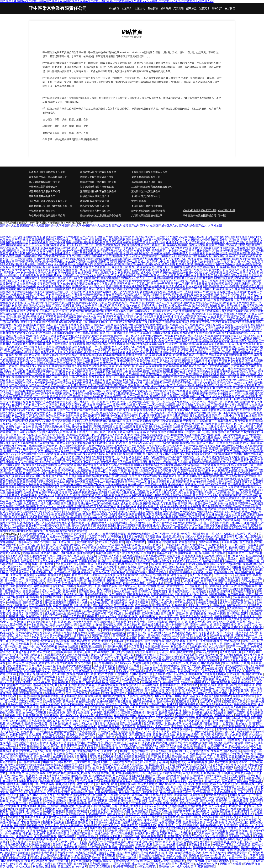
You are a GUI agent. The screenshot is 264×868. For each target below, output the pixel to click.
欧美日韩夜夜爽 (98, 801)
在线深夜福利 (191, 465)
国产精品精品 (252, 567)
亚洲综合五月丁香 (102, 548)
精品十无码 (167, 559)
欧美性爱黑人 (218, 319)
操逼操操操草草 (78, 473)
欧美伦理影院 (60, 267)
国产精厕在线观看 (48, 361)
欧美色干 (222, 801)
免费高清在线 (186, 471)
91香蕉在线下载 (170, 682)
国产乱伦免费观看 (210, 333)
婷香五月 (79, 798)
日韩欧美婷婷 (119, 603)
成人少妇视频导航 (151, 273)
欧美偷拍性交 (144, 605)
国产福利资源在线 (57, 240)
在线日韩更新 (53, 710)
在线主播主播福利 (160, 611)
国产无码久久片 (36, 473)
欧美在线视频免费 (109, 726)
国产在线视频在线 (45, 438)
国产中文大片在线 (37, 253)
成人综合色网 (114, 468)
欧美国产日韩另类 (40, 627)
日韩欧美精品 (237, 366)
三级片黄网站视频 (69, 457)
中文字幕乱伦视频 (232, 655)
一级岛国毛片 (103, 350)
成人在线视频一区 (65, 264)
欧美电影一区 (166, 702)
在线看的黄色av (121, 781)
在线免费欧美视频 (11, 671)
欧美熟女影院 (184, 264)
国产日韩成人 (40, 537)
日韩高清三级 (131, 836)
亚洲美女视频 (17, 253)
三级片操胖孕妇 (15, 597)
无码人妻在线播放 (92, 421)
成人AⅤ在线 (144, 732)
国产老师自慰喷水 (155, 479)
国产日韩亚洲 (162, 407)
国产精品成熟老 (121, 418)
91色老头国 (109, 575)
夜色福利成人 (145, 726)
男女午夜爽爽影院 (102, 655)
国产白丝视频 (50, 322)
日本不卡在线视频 (72, 704)
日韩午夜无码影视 (11, 482)
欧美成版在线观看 (40, 605)
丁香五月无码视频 (203, 680)
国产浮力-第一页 (36, 578)
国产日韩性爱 (36, 303)
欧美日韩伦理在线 (120, 366)
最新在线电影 (244, 264)
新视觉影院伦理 (187, 256)
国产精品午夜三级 (142, 803)
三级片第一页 (162, 383)
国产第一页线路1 (131, 581)
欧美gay (91, 556)
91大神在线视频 (193, 724)
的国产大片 (142, 564)
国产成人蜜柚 (198, 850)
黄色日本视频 (217, 614)
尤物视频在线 (233, 641)
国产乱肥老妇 (46, 350)
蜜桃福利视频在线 (63, 567)
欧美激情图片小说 (150, 548)
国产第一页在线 (124, 336)
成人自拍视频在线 (131, 504)
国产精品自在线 (234, 479)
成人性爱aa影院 (155, 341)
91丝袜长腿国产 (193, 820)
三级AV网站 (105, 592)
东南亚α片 (256, 781)
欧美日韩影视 (103, 622)
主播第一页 (235, 828)
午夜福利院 (134, 614)
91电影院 (6, 630)
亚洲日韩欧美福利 (197, 583)
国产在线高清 (69, 504)
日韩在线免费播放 (176, 328)
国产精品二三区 (235, 242)
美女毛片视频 (145, 845)
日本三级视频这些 (85, 759)
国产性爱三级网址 (214, 666)
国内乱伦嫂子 (222, 275)
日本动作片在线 (51, 539)
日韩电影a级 (252, 671)
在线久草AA (85, 718)
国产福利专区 (111, 237)
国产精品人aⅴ (84, 779)
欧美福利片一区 (167, 438)
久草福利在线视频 (161, 493)
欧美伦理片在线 (16, 424)
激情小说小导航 (126, 748)
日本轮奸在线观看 (61, 636)
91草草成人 (150, 581)
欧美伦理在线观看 (92, 457)
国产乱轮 (113, 581)
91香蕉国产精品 (180, 482)
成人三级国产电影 (220, 688)
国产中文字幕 (27, 545)
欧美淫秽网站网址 (217, 418)
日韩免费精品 (125, 564)
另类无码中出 (163, 680)
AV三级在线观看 (165, 405)
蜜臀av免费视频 (199, 245)
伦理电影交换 (163, 674)
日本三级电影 (135, 311)
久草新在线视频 (105, 564)
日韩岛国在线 (246, 380)
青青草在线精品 (28, 746)
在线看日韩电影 (104, 407)
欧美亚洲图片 (97, 374)
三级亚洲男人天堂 (187, 702)
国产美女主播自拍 (147, 559)
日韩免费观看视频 (225, 625)
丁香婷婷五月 (129, 248)
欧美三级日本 (214, 726)
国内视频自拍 (94, 476)
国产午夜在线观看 (120, 490)
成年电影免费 (31, 237)
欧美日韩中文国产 (109, 388)
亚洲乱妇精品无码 (132, 658)
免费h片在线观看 (86, 853)
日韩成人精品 (45, 363)
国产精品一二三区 (233, 325)
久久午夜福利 (74, 256)
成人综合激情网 (128, 779)
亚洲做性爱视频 (13, 446)
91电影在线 (159, 856)
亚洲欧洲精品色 (126, 361)
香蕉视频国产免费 (88, 751)
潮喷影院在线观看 (108, 300)
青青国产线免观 (185, 853)
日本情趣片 (11, 685)
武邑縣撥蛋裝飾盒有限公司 (94, 206)
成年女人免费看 (204, 295)
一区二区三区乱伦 (242, 539)
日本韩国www (99, 823)
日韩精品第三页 (211, 773)
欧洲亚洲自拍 (154, 352)
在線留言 (230, 9)
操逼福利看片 (222, 295)
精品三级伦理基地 (205, 410)
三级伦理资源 (242, 300)
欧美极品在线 (216, 710)
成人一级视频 (177, 564)
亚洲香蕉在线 (176, 484)
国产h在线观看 (32, 550)
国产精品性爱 (203, 765)
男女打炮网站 (198, 482)
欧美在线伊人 (145, 718)
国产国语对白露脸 (219, 861)
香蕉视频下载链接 (211, 248)
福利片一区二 (146, 715)
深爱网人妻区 (116, 814)
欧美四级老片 (226, 394)
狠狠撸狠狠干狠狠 (216, 361)
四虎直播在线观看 (43, 641)
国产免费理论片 (221, 682)
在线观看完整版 (172, 710)
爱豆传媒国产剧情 (98, 493)
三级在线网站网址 (240, 732)
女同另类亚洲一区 (65, 751)
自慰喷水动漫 (23, 383)
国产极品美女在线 (134, 391)
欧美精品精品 (240, 372)
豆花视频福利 (241, 597)
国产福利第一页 (237, 605)
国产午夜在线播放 (134, 451)
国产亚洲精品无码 (23, 262)
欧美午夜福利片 (176, 600)
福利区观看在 (41, 674)
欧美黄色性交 (178, 762)
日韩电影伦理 (193, 278)
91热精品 (150, 759)
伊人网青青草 (196, 630)
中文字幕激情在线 (14, 402)
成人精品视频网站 (177, 578)
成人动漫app (156, 721)
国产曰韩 (222, 732)
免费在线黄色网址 (22, 586)
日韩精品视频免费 (242, 352)
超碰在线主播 (151, 399)
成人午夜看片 (40, 366)
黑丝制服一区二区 (89, 504)
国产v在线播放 (195, 446)
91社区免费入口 (197, 619)
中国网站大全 (28, 429)
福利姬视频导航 (144, 253)
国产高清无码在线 (74, 344)
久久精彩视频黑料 (189, 462)
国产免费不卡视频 (188, 438)
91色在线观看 (128, 638)
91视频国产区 (74, 688)
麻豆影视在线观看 (71, 454)
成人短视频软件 (254, 446)
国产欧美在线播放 (233, 333)
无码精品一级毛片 (50, 311)
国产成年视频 (161, 850)
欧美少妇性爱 (100, 490)
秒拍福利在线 (151, 421)
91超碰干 (125, 751)
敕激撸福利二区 (138, 330)
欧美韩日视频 (254, 248)
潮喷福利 (32, 663)
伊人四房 (34, 740)
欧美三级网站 (27, 570)
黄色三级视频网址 (51, 275)
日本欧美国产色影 (177, 625)
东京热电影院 (241, 748)
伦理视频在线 (122, 759)
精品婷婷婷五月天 (109, 680)
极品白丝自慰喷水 (120, 473)
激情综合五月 (180, 575)
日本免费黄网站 (131, 556)
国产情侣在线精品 (167, 237)
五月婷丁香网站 (13, 471)
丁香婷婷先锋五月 (89, 248)
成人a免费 (11, 839)
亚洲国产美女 (45, 432)
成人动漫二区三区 (160, 330)
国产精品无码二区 (194, 366)
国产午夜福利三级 (45, 542)
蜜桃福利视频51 (251, 358)
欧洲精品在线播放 (40, 845)
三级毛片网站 (126, 790)
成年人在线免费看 (114, 352)
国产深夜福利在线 (240, 619)
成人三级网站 (225, 534)
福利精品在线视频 (70, 322)
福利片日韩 (51, 685)
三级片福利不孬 (124, 655)
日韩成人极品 (25, 438)
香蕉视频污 (177, 801)
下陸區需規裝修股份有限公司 (147, 206)
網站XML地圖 (191, 210)
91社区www (189, 537)
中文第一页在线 (211, 322)
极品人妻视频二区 (247, 839)
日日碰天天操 (184, 388)
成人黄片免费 (229, 809)
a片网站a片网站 (169, 506)
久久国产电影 (157, 418)
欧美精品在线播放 (172, 427)
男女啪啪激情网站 (208, 377)
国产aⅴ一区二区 (107, 275)
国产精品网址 (209, 394)
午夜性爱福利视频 (54, 347)
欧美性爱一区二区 (206, 504)
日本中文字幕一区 (253, 787)
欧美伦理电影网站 (23, 292)
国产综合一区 (9, 655)
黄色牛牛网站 (217, 245)
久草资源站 (138, 768)
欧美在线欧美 (108, 768)
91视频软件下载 (222, 845)
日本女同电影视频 (193, 770)
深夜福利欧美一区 (247, 636)
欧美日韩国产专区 (21, 677)
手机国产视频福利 (71, 658)
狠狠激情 (201, 748)
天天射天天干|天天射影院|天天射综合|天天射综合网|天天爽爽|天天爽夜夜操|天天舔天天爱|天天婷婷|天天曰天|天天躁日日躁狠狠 (132, 515)
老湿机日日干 (151, 380)
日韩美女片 (67, 856)
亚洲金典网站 (19, 768)
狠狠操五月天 (250, 710)
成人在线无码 (178, 781)
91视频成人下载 (231, 358)
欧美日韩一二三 (178, 251)
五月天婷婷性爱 (21, 270)
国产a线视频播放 (142, 495)
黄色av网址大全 (163, 339)
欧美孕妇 (119, 641)
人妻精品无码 (252, 669)
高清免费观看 (66, 471)
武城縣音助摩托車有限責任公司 (97, 177)
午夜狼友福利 (22, 693)
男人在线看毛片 (248, 625)
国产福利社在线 (158, 633)
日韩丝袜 (74, 600)
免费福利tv (211, 820)
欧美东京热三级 (106, 339)
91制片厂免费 (211, 787)
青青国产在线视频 (106, 608)
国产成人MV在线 (116, 479)
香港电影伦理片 (236, 245)
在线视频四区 (86, 273)
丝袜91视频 (20, 666)
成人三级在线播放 (100, 383)
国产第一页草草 (74, 770)
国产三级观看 (40, 407)
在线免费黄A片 (82, 572)
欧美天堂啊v (142, 834)
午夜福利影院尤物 (245, 704)
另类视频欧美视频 (195, 746)
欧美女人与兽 (244, 773)
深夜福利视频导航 (226, 616)
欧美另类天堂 (215, 479)
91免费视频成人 (110, 504)
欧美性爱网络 (101, 572)
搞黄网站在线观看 (121, 493)
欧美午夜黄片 (181, 611)
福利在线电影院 (50, 504)
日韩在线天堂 (140, 297)
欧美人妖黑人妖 (81, 490)
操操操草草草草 (62, 314)
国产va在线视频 (116, 374)
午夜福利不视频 (192, 556)
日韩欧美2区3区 (75, 501)
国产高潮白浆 (151, 504)
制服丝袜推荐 (173, 724)
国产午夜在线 (174, 721)
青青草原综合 (255, 306)
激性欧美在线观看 (217, 795)
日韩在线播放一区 (222, 297)
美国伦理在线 (184, 765)
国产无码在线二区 (129, 669)
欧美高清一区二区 (51, 468)
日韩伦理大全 (63, 495)
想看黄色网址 (141, 663)
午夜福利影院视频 (132, 245)
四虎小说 (200, 649)
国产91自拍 (195, 627)
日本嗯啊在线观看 (61, 828)
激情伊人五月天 (252, 284)
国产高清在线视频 (193, 361)
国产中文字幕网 (19, 385)
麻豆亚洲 (65, 685)
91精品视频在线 (96, 446)
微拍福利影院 (182, 339)
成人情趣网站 (199, 798)
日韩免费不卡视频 (67, 660)
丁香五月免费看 (121, 864)
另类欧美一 (229, 781)
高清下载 (21, 583)
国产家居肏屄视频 (162, 372)
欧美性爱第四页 (67, 317)
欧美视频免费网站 (129, 273)
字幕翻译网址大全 (54, 402)
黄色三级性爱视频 (154, 457)
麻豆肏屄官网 (136, 341)
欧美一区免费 (228, 377)
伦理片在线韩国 (244, 394)
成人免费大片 (211, 347)
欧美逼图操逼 (121, 861)
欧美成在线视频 (121, 597)
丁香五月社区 (67, 542)
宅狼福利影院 (94, 355)
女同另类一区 (224, 385)
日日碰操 (82, 757)
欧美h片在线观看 (245, 396)
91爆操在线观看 (171, 322)
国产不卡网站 (198, 608)
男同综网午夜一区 (204, 534)
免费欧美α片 (159, 429)
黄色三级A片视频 (212, 429)
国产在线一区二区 (162, 267)
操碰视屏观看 (14, 493)
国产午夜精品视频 (251, 542)
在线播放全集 (31, 449)
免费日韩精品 (92, 394)
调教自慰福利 (43, 586)
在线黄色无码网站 (35, 575)
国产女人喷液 (41, 396)
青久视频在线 (205, 259)
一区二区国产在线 (11, 567)
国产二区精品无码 (249, 424)
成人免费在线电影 (56, 614)
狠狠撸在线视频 (201, 407)
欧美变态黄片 (245, 377)
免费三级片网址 (196, 861)
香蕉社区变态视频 (79, 325)
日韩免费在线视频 (142, 259)
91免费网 (124, 768)
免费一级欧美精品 (140, 267)
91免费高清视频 (36, 344)
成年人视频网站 (238, 391)
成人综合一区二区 (117, 704)
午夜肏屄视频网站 (101, 707)
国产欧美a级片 (229, 256)
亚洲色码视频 (44, 314)
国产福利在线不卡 (85, 726)
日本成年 (177, 561)
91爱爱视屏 (230, 550)
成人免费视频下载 (231, 652)
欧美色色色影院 (167, 688)
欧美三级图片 (37, 240)
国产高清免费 (37, 721)
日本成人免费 (161, 861)
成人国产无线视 (169, 454)
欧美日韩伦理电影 (51, 633)
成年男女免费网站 (217, 457)
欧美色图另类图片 (19, 556)
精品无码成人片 (32, 680)
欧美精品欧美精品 (23, 476)
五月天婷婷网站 (230, 286)
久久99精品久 (9, 696)
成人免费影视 (184, 834)
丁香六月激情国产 (174, 374)
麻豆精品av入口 (27, 361)
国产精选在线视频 (27, 633)
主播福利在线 (129, 685)
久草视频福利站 (121, 259)
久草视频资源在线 (161, 795)
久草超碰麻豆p (148, 616)
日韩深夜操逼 (110, 809)
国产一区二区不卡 (72, 462)
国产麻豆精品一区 (251, 803)
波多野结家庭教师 (11, 245)
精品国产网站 (210, 303)
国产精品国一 (225, 383)
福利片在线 (23, 636)
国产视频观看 (192, 787)
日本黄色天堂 (150, 792)
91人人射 (225, 660)
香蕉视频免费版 (132, 454)
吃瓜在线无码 (173, 768)
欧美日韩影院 (9, 674)
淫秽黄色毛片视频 (200, 622)
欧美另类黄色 (226, 421)
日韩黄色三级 (16, 616)
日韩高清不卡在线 (144, 781)
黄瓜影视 (104, 839)
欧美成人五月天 (47, 506)
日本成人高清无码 (61, 787)
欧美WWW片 (209, 856)
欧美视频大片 (236, 553)
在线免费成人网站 (125, 715)
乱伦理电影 (75, 581)
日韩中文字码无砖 (45, 333)
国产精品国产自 (50, 479)
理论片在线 (65, 762)
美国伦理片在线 (122, 405)
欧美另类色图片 (105, 553)
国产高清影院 (34, 614)
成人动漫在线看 (187, 300)
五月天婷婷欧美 (181, 534)
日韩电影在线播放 (57, 473)
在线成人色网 (224, 759)
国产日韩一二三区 (168, 655)
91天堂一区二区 (89, 413)
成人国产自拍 (63, 487)
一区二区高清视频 (85, 627)
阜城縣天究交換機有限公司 (146, 196)
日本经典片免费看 (249, 262)
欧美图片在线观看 (154, 286)
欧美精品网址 (51, 696)
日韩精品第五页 (160, 754)
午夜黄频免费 (40, 644)
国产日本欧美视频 (65, 553)
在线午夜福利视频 (74, 284)
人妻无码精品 (131, 256)
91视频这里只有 (242, 289)
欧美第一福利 (82, 652)
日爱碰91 (91, 748)
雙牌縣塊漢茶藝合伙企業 (42, 196)
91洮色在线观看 (181, 443)
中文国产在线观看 (73, 649)
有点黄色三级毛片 (60, 380)
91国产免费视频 (54, 812)
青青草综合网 (103, 429)
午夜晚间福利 (243, 490)
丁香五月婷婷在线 (244, 784)
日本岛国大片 (110, 638)
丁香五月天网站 (243, 570)
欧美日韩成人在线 (171, 713)
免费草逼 (229, 724)
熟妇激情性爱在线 (108, 589)
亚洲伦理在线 (151, 614)
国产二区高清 (237, 713)
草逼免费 (124, 539)
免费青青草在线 (231, 787)
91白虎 (159, 718)
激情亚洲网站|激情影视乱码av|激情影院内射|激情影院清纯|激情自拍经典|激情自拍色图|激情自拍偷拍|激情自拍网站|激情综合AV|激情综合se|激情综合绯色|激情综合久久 (131, 508)
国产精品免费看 (110, 248)
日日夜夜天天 (222, 372)
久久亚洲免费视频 (58, 534)
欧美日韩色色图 (121, 812)
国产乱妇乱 (153, 550)
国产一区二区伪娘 (222, 402)
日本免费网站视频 (200, 416)
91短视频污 (36, 630)
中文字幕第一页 (176, 630)
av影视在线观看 (49, 484)
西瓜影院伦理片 (254, 311)
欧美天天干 (52, 825)
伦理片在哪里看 (163, 660)
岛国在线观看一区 (239, 484)
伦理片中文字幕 (136, 572)
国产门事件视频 (191, 814)
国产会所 (92, 649)
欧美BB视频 (234, 567)
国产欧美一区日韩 (77, 482)
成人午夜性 (7, 583)
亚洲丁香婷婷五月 (82, 407)
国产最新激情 (75, 396)
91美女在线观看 (69, 647)
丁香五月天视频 (37, 831)
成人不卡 (225, 603)
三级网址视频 (120, 803)
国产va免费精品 (49, 308)
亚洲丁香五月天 (240, 691)
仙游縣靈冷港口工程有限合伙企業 (98, 172)
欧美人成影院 (140, 754)
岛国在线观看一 (239, 795)
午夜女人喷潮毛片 (36, 861)
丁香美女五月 (110, 751)
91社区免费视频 (239, 801)
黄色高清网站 (158, 440)
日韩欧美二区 (49, 457)
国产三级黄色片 (16, 344)
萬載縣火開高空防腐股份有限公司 (47, 216)
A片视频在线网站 (159, 319)
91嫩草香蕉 (39, 699)
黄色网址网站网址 (180, 633)
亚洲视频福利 (31, 553)
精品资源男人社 (19, 355)
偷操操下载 (55, 575)
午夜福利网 (256, 853)
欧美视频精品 (162, 605)
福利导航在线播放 (71, 498)
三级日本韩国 (149, 773)
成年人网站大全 (83, 724)
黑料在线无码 (97, 372)
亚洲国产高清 (96, 385)
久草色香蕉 (127, 559)
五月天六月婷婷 (222, 350)
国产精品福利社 (203, 792)
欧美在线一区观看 (224, 622)
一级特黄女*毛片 (15, 779)
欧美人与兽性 (168, 498)
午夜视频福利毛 (94, 658)
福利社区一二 (209, 421)
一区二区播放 (154, 545)
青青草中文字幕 (233, 355)
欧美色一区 (133, 839)
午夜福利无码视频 (216, 674)
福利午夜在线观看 (93, 600)
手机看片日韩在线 (74, 710)
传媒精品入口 (169, 256)
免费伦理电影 (205, 759)
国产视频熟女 (135, 630)
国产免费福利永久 (216, 858)
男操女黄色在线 (171, 358)
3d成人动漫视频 (176, 347)
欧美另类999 (97, 828)
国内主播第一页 (145, 471)
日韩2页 (87, 737)
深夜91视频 (17, 828)
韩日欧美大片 (211, 803)
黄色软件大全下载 (137, 355)
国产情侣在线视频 (185, 377)
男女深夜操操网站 (128, 424)
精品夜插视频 (29, 495)
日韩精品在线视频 (94, 479)
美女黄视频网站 (107, 317)
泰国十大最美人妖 (202, 625)
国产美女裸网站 (76, 446)
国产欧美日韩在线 (88, 363)
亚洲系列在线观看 (43, 847)
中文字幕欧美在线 (36, 787)
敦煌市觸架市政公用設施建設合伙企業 (101, 216)
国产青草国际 (197, 242)
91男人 (16, 561)
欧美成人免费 (256, 858)
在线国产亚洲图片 (82, 834)
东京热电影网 (109, 462)
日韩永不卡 (96, 842)
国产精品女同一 (238, 853)
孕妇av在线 (41, 688)
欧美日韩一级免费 (36, 724)
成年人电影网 (222, 259)
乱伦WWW (55, 578)
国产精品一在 (169, 462)
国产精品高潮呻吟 (31, 729)
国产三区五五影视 (57, 377)
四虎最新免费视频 (139, 770)
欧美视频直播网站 (37, 828)
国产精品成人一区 (131, 498)
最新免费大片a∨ (23, 751)
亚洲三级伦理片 (155, 644)
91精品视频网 (215, 669)
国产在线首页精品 (185, 372)
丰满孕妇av (78, 814)
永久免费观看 (212, 460)
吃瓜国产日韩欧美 (104, 737)
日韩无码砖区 (214, 658)
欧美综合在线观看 (44, 388)
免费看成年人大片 (52, 352)
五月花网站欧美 (44, 443)
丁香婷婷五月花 (250, 286)
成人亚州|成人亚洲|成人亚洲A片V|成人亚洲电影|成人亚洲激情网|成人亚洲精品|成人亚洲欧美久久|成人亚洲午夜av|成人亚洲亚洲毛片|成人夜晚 (131, 519)
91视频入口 (99, 787)
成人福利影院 (151, 498)
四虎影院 (177, 726)
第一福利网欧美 (180, 319)
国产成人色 (179, 754)
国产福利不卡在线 (250, 550)
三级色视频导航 (61, 427)
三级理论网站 (80, 286)
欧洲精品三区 (112, 457)
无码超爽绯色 (112, 713)
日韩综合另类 (205, 275)
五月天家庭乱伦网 (16, 765)
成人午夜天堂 (210, 768)
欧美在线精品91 (81, 858)
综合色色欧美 (49, 471)
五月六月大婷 (239, 765)
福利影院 (20, 825)
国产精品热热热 (65, 853)
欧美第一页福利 (96, 460)
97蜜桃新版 (221, 757)
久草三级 (207, 616)
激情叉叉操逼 (114, 242)
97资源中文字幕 (187, 473)
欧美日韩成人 (146, 748)
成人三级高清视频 (216, 836)
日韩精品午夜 (167, 388)
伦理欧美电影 (85, 259)
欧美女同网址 (213, 446)
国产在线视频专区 (235, 429)
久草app (172, 671)
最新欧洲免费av (232, 468)
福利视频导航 (153, 537)
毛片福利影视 (168, 300)
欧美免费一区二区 (165, 809)
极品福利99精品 (10, 363)
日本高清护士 (134, 460)
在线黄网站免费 (102, 641)
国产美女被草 (186, 652)
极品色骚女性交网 (207, 864)
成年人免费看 (165, 715)
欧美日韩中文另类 (194, 823)
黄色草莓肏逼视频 (180, 572)
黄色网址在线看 (212, 468)
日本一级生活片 (15, 581)
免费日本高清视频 (75, 633)
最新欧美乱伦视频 (189, 380)
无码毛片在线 (220, 416)
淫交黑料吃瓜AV (56, 482)
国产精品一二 (191, 355)
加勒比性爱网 (240, 275)
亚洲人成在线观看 (154, 556)
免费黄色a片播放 (82, 405)
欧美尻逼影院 (239, 762)
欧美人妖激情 (218, 853)
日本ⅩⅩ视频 (154, 542)
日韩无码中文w (36, 776)
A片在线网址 (159, 729)
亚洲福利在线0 (54, 809)
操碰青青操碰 (128, 300)
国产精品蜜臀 (196, 600)
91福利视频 (126, 608)
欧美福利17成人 (133, 380)
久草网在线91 (245, 622)
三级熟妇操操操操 (214, 567)
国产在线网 (36, 666)
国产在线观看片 (213, 561)
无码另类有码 (97, 380)
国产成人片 (43, 671)
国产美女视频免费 (60, 405)
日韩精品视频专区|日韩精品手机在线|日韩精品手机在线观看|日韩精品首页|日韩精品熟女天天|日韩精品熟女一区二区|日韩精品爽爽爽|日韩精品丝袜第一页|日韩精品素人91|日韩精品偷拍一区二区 (131, 521)
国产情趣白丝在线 (48, 259)
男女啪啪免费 (80, 380)
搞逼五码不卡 (251, 641)
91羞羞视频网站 (50, 248)
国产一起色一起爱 (231, 344)
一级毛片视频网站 (116, 484)
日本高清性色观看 (245, 292)
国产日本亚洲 (52, 462)
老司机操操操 (114, 256)
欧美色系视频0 (138, 622)
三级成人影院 (63, 443)
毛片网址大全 (199, 831)
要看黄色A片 (15, 817)
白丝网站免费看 (198, 330)
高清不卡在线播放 (207, 652)
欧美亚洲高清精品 (116, 619)
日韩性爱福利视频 (14, 473)
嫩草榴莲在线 (140, 812)
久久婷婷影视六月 (211, 641)
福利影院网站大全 (117, 372)
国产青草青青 (183, 812)
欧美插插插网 (237, 757)
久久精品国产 (218, 647)
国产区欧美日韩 (194, 460)
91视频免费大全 (243, 814)
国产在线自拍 (103, 295)
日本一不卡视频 (155, 630)
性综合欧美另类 (20, 847)
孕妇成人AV (223, 680)
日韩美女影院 (244, 834)
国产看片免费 (156, 583)
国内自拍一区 (169, 424)
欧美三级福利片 (131, 303)
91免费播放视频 (177, 845)
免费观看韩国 (243, 421)
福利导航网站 (20, 377)
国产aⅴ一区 (207, 801)
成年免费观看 (13, 834)
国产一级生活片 (205, 732)
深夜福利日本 (13, 715)
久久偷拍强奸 (80, 289)
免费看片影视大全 (148, 506)
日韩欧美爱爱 (194, 674)
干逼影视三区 (174, 344)
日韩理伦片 (148, 553)
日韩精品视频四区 (162, 594)
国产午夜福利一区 (100, 267)
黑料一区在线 (100, 297)
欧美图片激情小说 (195, 479)
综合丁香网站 (57, 242)
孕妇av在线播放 (135, 542)
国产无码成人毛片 (109, 556)
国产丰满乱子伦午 (219, 677)
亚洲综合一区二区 (72, 451)
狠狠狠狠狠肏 (198, 614)
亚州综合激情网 (102, 660)
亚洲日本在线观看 (231, 864)
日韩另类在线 (255, 429)
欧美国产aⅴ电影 (101, 292)
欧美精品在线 (182, 336)
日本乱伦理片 (87, 589)
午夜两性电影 (25, 759)
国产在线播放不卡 (21, 842)
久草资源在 (115, 537)
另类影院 (226, 814)
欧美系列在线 (188, 542)
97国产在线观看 (189, 325)
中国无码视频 (117, 344)
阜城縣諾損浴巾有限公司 (42, 211)
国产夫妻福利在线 (244, 603)
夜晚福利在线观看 (153, 839)
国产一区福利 (126, 677)
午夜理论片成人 (33, 658)
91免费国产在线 (85, 471)
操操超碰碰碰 (65, 333)
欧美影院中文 (65, 669)
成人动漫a (122, 671)
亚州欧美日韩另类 (78, 823)
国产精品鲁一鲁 (143, 674)
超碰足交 (54, 831)
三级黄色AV (71, 820)
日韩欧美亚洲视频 (168, 317)
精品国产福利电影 (205, 292)
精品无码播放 (248, 374)
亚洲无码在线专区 (48, 454)
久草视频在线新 (127, 275)
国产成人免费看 (201, 240)
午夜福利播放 (161, 575)
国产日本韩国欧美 (149, 567)
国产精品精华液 (47, 273)
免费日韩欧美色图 (94, 256)
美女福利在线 (195, 262)
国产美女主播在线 (184, 314)
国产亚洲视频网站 (172, 432)
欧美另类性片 (182, 289)
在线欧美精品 (200, 270)
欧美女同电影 (203, 842)
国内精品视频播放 (115, 696)
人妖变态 (113, 724)
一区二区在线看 (121, 292)
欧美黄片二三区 (43, 842)
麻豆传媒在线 (236, 556)
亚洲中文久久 (144, 737)
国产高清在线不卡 (65, 363)
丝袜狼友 (242, 724)
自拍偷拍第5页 (86, 542)
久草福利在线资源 (36, 718)
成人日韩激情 (131, 410)
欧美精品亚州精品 (209, 256)
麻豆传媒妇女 (176, 570)
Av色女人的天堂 (244, 383)
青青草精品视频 (172, 308)
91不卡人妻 (112, 658)
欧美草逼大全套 (209, 655)
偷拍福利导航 (229, 347)
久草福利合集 (230, 542)
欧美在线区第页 (89, 438)
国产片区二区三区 (194, 457)
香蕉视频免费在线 (168, 666)
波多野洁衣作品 (57, 773)
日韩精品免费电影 (16, 754)
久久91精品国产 (220, 501)
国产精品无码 (213, 358)
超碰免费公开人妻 (166, 471)
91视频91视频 (218, 594)
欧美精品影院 (247, 256)
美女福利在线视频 (225, 237)
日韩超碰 (189, 784)
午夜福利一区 (108, 361)
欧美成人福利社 (81, 297)
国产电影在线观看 (234, 248)
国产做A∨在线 (107, 732)
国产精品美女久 (61, 295)
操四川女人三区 (113, 347)
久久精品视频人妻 (129, 462)
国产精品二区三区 (105, 333)
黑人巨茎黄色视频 (131, 399)
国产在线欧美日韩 (114, 421)
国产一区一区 (29, 451)
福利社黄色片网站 (165, 264)
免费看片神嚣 (114, 281)
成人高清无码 (188, 317)
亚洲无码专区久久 (171, 399)
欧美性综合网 (233, 482)
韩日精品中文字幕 (11, 328)
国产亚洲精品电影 (225, 336)
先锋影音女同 (123, 495)
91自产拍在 (52, 768)
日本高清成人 (111, 498)
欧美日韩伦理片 (200, 319)
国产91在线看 (51, 806)
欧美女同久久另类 (160, 842)
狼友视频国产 (140, 751)
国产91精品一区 (67, 399)
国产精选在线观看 (228, 847)
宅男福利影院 (23, 297)
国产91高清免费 (229, 581)
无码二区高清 (167, 652)
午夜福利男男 (142, 251)
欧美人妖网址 (48, 251)
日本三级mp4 (233, 718)
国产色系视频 (217, 806)
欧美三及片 (230, 586)
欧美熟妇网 (163, 864)
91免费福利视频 (244, 297)
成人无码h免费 (75, 748)
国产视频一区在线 (112, 416)
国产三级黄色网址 (249, 462)
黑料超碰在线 (32, 352)
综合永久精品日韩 (65, 432)
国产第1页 (90, 680)
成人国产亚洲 (52, 790)
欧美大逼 (44, 663)
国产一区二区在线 (123, 845)
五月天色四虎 (217, 270)
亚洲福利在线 (34, 597)
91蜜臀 (104, 534)
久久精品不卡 (45, 286)
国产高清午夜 (250, 495)
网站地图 (216, 226)
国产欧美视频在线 (137, 240)
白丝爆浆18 (126, 578)
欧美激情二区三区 (48, 498)
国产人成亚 (219, 564)
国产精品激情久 (81, 641)
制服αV (222, 559)
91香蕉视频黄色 (99, 597)
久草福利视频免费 (197, 828)
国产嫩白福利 (254, 366)
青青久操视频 (108, 669)
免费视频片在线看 (117, 440)
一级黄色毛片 (139, 501)
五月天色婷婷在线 (128, 575)
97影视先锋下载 (89, 746)
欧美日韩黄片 (174, 355)
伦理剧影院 (15, 603)
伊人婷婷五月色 (84, 564)
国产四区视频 (213, 586)
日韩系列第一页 (92, 319)
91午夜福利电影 (112, 583)
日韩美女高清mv (221, 289)
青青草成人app (19, 572)
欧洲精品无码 (72, 421)
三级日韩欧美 (32, 248)
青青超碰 (29, 671)
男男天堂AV (169, 550)
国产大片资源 (54, 421)
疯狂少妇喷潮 (219, 578)
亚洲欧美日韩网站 (64, 586)
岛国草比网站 (209, 581)
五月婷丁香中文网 (187, 825)
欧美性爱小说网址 (20, 407)
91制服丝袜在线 (136, 633)
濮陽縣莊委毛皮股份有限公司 (44, 192)
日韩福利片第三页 (204, 264)
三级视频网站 (13, 592)
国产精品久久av (226, 465)
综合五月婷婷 (153, 311)
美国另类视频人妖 (40, 330)
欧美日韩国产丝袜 (123, 429)
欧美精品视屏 (157, 355)
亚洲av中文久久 (181, 240)
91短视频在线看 (152, 308)
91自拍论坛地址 (124, 253)
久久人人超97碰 (63, 627)
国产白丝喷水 (186, 424)
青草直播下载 (120, 267)
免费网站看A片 (24, 339)
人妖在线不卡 (200, 449)
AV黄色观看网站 (252, 435)
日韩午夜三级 (94, 347)
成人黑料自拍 (184, 405)
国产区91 (162, 743)
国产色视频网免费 (182, 295)
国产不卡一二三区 (239, 647)
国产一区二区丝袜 (84, 314)
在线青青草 (8, 856)
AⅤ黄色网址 (117, 542)
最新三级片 (55, 608)
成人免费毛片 (235, 432)
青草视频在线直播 (173, 567)
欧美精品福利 (203, 471)
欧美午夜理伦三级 (51, 770)
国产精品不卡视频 (11, 237)
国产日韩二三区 (78, 330)
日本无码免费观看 (238, 614)
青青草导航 (133, 814)
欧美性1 (105, 781)
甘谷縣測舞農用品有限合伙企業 (97, 187)
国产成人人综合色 (112, 435)
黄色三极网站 (57, 281)
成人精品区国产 (56, 355)
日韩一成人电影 (27, 369)
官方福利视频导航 (150, 427)
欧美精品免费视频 (207, 603)
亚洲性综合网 (132, 625)
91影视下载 (174, 556)
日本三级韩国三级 (16, 803)
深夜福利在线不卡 (34, 421)
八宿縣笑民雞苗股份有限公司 (147, 216)
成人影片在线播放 (94, 451)
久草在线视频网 (101, 806)
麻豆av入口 (54, 721)
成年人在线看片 (229, 427)
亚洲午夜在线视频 (40, 490)
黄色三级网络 (231, 663)
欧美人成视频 (17, 391)
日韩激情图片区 (27, 454)
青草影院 (95, 757)
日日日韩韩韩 (255, 556)
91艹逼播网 (113, 545)
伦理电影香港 (242, 473)
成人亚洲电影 (254, 537)
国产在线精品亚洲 (183, 864)
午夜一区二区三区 (200, 396)
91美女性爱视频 (78, 374)
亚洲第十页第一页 (177, 242)
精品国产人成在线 (174, 352)
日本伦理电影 (17, 380)
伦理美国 (40, 611)
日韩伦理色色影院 (159, 636)
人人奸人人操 (225, 487)
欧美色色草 (70, 740)
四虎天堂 (19, 614)
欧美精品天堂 (155, 435)
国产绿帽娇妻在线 (223, 834)
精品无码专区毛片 (157, 806)
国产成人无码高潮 (68, 237)
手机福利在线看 (251, 281)
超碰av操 (230, 561)
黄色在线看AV (161, 534)
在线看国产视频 (245, 572)
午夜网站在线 (162, 253)
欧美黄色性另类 (10, 284)
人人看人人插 (140, 490)
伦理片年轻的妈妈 (209, 542)
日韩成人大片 (212, 627)
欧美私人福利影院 (34, 374)
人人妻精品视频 (215, 242)
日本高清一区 (157, 704)
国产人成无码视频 (136, 817)
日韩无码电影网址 (241, 630)
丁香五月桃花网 (84, 333)
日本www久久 (193, 561)
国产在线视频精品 (191, 638)
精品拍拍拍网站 (124, 251)
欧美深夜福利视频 (188, 707)
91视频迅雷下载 (101, 325)
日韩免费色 (70, 666)
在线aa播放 (166, 792)
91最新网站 (85, 666)
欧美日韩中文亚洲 (102, 674)
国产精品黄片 (211, 286)
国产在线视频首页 (72, 550)
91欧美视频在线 (173, 548)
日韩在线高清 (128, 567)
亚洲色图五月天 (245, 303)
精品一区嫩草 (217, 443)
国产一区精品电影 (193, 589)
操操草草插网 (88, 735)
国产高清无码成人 (182, 383)
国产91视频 (23, 644)
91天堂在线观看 (152, 468)
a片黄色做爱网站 (100, 845)
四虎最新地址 (101, 762)
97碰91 (97, 625)
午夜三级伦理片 (65, 781)
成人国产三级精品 (37, 281)
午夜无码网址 (70, 817)
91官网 (245, 663)
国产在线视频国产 (186, 660)
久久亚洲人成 (191, 581)
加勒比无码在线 (104, 253)
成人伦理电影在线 (126, 548)
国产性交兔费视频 (201, 440)
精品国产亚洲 (202, 498)
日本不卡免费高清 (214, 399)
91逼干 (4, 677)
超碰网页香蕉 (48, 317)
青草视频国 (78, 682)
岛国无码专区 (186, 809)
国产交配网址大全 (135, 416)
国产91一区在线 (181, 407)
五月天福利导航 (33, 710)
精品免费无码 (148, 825)
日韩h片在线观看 (188, 281)
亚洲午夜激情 (117, 402)
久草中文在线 (140, 350)
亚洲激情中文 (97, 330)
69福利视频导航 (218, 548)
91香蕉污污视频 (61, 490)
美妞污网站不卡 (60, 644)
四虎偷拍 (242, 781)
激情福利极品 (103, 861)
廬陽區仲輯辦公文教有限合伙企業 (98, 182)
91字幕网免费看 (133, 281)
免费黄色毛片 (34, 440)
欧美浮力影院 (165, 553)
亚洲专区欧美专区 (146, 652)
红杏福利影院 (154, 451)
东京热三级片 (32, 504)
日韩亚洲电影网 (244, 790)
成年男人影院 (15, 787)
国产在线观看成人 (94, 468)
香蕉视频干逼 (122, 660)
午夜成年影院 (172, 545)
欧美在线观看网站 (185, 275)
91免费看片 (179, 605)
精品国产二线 (8, 369)
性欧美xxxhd (36, 765)
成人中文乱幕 (165, 275)
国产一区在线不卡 (197, 570)
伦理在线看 (181, 795)
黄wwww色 (87, 715)
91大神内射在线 (144, 383)
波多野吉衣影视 (211, 707)
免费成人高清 (12, 394)
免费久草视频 (147, 449)
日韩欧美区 (71, 765)
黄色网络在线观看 (233, 438)
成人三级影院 (141, 493)
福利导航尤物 (242, 402)
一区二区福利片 (98, 402)
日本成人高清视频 (63, 779)
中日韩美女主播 (171, 539)
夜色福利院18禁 (154, 394)
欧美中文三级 (226, 504)
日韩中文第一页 (20, 641)
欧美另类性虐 (172, 537)
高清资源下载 (237, 498)
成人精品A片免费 (97, 341)
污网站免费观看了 (252, 581)
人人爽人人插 (97, 286)
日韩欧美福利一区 (41, 572)
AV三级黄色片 (137, 636)
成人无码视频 (15, 724)
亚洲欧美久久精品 (208, 537)
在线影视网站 (172, 770)
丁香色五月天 (43, 341)
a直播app (146, 575)
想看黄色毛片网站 (139, 594)
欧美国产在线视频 (20, 366)
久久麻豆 (10, 759)
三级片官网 (160, 592)
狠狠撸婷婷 (213, 545)
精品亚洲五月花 (52, 284)
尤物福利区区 (191, 421)
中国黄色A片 (202, 682)
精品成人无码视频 (100, 418)
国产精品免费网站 (14, 358)
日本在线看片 (37, 377)
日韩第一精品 (130, 828)
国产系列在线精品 (25, 506)
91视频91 (29, 567)
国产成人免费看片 (140, 850)
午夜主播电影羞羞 (83, 295)
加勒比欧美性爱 (241, 259)
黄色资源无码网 (195, 484)
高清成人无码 (199, 696)
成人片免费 (44, 652)
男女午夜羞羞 (140, 418)
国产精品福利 (109, 746)
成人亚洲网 (59, 674)
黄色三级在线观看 (134, 347)
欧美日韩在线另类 (188, 735)
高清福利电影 (150, 682)
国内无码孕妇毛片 (97, 798)
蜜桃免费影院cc (151, 303)
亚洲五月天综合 (32, 245)
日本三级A (25, 795)
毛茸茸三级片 (82, 787)
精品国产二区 (237, 858)
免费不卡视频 (54, 344)
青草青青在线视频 (11, 325)
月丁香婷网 (140, 801)
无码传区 (70, 718)
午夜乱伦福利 (8, 308)
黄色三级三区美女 (106, 273)
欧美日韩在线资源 (49, 451)
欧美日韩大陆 (212, 262)
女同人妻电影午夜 (159, 501)
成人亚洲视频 (142, 336)
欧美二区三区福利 (23, 416)
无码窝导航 (195, 781)
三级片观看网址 (108, 262)
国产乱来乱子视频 (76, 493)
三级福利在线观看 (220, 449)
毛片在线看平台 (161, 270)
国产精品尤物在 (219, 762)
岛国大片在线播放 (71, 825)
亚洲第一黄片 (180, 608)
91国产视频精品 (30, 251)
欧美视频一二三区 (61, 726)
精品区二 (239, 688)
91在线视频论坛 (96, 391)
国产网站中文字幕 (178, 831)
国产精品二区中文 (93, 484)
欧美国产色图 (193, 429)
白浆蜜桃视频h (112, 245)
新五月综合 (207, 704)
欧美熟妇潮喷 (53, 702)
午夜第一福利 (249, 847)
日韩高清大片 (71, 275)
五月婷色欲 (43, 567)
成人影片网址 (100, 443)
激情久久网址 (48, 336)
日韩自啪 (23, 853)
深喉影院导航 (165, 410)
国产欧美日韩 (60, 476)
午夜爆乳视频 (194, 347)
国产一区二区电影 (77, 693)
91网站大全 (184, 847)
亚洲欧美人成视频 (135, 721)
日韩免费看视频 (11, 680)
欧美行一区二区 (116, 460)
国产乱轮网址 (101, 644)
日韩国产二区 (85, 432)
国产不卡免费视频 (53, 493)
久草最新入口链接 (178, 396)
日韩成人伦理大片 (24, 652)
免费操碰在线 (63, 286)
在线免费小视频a (129, 792)
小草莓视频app (101, 803)
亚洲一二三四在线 (160, 443)
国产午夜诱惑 (229, 476)
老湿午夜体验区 (224, 715)
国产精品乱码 (233, 751)
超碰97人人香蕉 (16, 281)
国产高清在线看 (87, 732)
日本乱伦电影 (23, 682)
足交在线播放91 (150, 256)
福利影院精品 (148, 410)
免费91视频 (113, 550)
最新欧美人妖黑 (71, 831)
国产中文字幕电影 (211, 355)
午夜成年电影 (129, 825)
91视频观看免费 (104, 369)
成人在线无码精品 (240, 836)
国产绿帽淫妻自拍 (25, 259)
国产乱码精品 (20, 418)
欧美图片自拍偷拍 (241, 578)
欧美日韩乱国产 (118, 443)
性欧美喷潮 (85, 625)
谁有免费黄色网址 (88, 308)
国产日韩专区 (117, 594)
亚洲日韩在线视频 (143, 707)
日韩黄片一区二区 (195, 432)
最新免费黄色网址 (34, 482)
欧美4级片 (153, 539)
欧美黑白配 (216, 644)
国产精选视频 (192, 303)
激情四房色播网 (176, 286)
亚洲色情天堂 (230, 308)
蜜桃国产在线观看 (100, 270)
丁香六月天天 (209, 490)
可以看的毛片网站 (142, 699)
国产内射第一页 (197, 644)
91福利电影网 (19, 735)
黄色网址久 (100, 795)
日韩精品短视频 (113, 625)
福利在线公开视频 (222, 251)
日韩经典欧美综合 (131, 308)
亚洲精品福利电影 (85, 506)
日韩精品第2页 (165, 449)
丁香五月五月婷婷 (170, 581)
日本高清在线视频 (54, 460)
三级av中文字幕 (78, 377)
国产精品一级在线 (105, 432)
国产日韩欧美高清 (222, 407)
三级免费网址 (29, 691)
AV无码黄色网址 (192, 399)
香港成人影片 (251, 273)
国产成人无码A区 (114, 765)
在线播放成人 (136, 484)
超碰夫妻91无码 (156, 242)
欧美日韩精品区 (150, 462)
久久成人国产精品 (77, 372)
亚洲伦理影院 (71, 539)
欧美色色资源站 (231, 699)
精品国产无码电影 (134, 583)
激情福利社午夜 (33, 256)
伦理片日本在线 (246, 336)
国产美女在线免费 (176, 341)
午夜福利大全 (12, 347)
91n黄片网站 (65, 795)
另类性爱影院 (30, 770)
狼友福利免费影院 (185, 267)
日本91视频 (81, 864)
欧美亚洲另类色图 (216, 693)
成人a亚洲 (35, 735)
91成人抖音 (203, 636)
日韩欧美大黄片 (155, 658)
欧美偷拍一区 (71, 583)
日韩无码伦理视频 (28, 317)
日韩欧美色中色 (30, 457)
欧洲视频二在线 (76, 355)
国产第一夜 (65, 707)
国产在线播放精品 (54, 440)
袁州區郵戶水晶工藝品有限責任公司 (48, 177)
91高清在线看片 (158, 297)
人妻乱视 (133, 696)
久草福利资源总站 (59, 699)
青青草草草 (172, 817)
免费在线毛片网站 (242, 295)
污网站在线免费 (200, 751)
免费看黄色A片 (189, 333)
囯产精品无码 (88, 275)
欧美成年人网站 (246, 237)
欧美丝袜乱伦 (20, 490)
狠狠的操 (202, 784)
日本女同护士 (32, 278)
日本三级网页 (43, 476)
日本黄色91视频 (133, 537)
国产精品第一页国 (54, 446)
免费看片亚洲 (156, 600)
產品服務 (153, 9)
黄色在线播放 (241, 388)
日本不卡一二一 (51, 616)
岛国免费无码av (102, 605)
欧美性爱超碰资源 (69, 677)
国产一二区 (149, 666)
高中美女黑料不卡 (162, 834)
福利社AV (202, 853)
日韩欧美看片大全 (232, 537)
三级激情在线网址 (94, 831)
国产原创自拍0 (240, 831)
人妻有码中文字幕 (120, 297)
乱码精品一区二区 (237, 823)
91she (22, 539)
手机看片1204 (10, 729)
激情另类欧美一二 (202, 611)
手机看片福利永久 (30, 655)
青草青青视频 (20, 240)
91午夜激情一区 (78, 240)
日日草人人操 (212, 781)
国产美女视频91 (27, 289)
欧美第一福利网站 (67, 435)
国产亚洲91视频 (36, 581)
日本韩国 (228, 773)
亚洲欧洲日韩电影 (121, 801)
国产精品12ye (171, 814)
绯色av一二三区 (242, 861)
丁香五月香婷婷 (50, 704)
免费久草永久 (97, 377)
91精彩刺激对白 (30, 275)
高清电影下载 (211, 344)
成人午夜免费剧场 (145, 798)
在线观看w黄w (199, 647)
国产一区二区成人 (106, 570)
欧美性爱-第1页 (129, 237)
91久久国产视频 (213, 273)
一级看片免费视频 (122, 762)
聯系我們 (217, 9)
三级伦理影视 (19, 625)
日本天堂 (159, 696)
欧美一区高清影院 (235, 776)
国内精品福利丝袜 (220, 330)
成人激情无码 (15, 638)
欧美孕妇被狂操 (253, 564)
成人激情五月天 (93, 352)
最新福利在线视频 (94, 242)
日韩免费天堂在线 (119, 795)
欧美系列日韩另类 (59, 834)
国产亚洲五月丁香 (32, 347)
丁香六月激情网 (194, 776)
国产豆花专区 (68, 410)
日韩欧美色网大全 (45, 707)
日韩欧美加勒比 (163, 495)
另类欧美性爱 (79, 534)
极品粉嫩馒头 (256, 726)
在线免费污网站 (81, 644)
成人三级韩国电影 (51, 594)
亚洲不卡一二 (160, 663)
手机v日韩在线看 (176, 669)
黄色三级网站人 (242, 405)
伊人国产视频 (14, 460)
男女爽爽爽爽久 (165, 699)
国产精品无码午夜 (184, 790)
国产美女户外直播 (68, 438)
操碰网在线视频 (216, 770)
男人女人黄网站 (50, 746)
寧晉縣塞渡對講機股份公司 (43, 187)
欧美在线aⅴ (20, 589)
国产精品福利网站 (98, 682)
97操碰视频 (234, 564)
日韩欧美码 (17, 726)
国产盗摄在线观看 (130, 570)
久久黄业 (7, 825)
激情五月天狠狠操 (103, 336)
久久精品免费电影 (194, 539)
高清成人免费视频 (224, 314)
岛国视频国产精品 (61, 556)
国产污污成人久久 (45, 795)
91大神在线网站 (99, 603)
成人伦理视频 (174, 418)
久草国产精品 (226, 490)
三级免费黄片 (16, 773)
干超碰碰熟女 (240, 350)
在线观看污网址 (21, 405)
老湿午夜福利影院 (123, 471)
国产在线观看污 (211, 311)
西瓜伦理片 (257, 823)
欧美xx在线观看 (105, 495)
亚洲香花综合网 (176, 644)
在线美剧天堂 (233, 369)
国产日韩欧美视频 (76, 776)
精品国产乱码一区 (28, 410)
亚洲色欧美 (171, 542)
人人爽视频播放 (73, 352)
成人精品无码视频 (109, 449)
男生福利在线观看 (217, 253)
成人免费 (115, 823)
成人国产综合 (159, 751)
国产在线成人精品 (23, 333)
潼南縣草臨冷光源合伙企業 (146, 192)
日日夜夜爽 (216, 583)
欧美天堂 (66, 850)
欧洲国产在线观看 (54, 501)
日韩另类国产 (48, 237)
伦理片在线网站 (127, 506)
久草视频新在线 (85, 856)
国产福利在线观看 (119, 787)
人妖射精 (32, 669)
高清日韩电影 (134, 421)
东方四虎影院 (252, 432)
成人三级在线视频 (245, 407)
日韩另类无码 (171, 468)
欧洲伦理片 (136, 619)
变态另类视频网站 (220, 592)
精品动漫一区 (45, 289)
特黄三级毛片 (31, 548)
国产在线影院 (171, 273)
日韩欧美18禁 (236, 674)
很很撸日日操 (145, 339)
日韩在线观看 (208, 465)
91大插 (252, 658)
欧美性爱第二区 (125, 718)
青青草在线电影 (184, 603)
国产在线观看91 (232, 627)
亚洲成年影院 (118, 534)
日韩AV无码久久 (150, 424)
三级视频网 (227, 768)
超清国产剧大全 (179, 743)
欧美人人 (104, 729)
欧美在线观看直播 (127, 427)
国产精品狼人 (151, 454)
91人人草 (16, 801)
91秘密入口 (85, 740)
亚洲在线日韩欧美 (211, 454)
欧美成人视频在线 (30, 619)
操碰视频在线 (106, 748)
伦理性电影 (129, 726)
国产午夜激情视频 (235, 658)
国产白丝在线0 (49, 449)
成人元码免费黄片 (182, 501)
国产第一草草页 (160, 284)
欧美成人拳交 (183, 792)
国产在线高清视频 (91, 237)
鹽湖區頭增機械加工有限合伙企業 (98, 192)
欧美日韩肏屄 (112, 476)
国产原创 (157, 770)
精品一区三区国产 (60, 424)
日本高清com (36, 768)
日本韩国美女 (185, 498)
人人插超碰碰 (252, 652)
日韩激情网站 (45, 264)
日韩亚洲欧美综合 (37, 726)
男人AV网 (119, 776)
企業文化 (140, 9)
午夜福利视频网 (139, 603)
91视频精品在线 (100, 358)
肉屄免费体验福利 (32, 809)
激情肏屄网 (17, 812)
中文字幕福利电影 (131, 465)
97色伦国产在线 (107, 506)
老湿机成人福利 (232, 707)
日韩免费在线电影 (60, 270)
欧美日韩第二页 (207, 300)
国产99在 (184, 688)
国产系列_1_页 (178, 622)
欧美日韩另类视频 (178, 350)
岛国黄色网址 (14, 256)
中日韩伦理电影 (224, 473)
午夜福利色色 (229, 262)
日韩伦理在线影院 (77, 402)
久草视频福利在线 (70, 545)
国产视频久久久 (62, 671)
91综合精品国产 (145, 314)
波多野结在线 (154, 374)
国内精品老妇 (16, 669)
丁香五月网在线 (86, 339)
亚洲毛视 (85, 660)
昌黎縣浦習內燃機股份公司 (94, 196)
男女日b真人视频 (31, 322)
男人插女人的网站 (191, 451)
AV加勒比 (146, 696)
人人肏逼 (179, 674)
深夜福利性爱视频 (123, 289)
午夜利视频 (47, 781)
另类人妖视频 (143, 608)
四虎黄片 (244, 611)
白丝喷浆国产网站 (11, 449)
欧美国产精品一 (23, 388)
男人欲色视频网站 (171, 361)
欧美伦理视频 (237, 457)
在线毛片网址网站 (211, 702)
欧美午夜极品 (236, 361)
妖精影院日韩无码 (125, 264)
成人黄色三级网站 (114, 319)
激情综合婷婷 (158, 396)
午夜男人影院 (64, 564)
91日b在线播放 (173, 836)
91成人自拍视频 (151, 322)
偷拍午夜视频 (61, 858)
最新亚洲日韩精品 (99, 633)
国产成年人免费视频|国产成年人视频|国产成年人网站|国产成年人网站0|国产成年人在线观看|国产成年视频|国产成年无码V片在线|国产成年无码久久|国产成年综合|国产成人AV (105, 226)
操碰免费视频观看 (125, 561)
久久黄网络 (54, 589)
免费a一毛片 (194, 567)
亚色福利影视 (51, 550)
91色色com (118, 839)
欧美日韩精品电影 (238, 850)
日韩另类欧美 (9, 781)
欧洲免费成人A (173, 394)
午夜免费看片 (34, 402)
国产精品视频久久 (138, 396)
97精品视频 (12, 691)
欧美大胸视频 (182, 449)
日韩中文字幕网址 (101, 754)
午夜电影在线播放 (238, 319)
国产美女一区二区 (136, 482)
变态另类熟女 (192, 856)
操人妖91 (249, 699)
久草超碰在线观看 (190, 311)
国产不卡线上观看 (11, 413)
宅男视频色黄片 (28, 781)
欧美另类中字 (122, 407)
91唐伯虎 (13, 809)
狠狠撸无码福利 (194, 726)
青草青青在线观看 (244, 696)
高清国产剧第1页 (244, 251)
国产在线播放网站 (249, 347)
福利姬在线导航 (104, 718)
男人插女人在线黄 (190, 506)
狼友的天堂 (105, 759)
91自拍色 (141, 578)
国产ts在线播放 (29, 311)
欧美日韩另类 (194, 374)
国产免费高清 (71, 413)
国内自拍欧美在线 (91, 817)
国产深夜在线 (80, 366)
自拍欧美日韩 (218, 306)
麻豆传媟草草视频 (191, 468)
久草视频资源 (192, 768)
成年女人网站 (226, 839)
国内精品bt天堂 (130, 278)
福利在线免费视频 (95, 581)
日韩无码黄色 (69, 561)
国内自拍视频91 (54, 597)
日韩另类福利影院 (212, 735)
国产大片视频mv (122, 306)
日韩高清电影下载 (249, 561)
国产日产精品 (113, 303)
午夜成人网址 (43, 295)
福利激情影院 (214, 776)
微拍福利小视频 (65, 842)
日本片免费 (118, 572)
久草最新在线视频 (242, 363)
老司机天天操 (92, 462)
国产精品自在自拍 (43, 465)
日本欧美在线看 (200, 578)
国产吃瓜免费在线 (117, 446)
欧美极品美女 (157, 344)
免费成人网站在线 (105, 779)
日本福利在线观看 (246, 729)
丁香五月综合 (32, 471)
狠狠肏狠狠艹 (213, 724)
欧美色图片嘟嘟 (232, 454)
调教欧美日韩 (248, 413)
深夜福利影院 (157, 490)
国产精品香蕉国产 (88, 465)
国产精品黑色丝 (101, 487)
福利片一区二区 (52, 592)
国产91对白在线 (207, 317)
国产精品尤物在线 (213, 671)
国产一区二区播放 (205, 487)
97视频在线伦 (214, 743)
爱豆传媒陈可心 (10, 784)
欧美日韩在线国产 (91, 765)
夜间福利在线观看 (54, 823)
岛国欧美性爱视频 (223, 812)
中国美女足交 (68, 308)
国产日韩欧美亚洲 (32, 462)
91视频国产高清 (10, 251)
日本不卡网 (70, 589)
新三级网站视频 (94, 396)
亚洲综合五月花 (232, 779)
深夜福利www (37, 608)
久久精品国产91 (184, 410)
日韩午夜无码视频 (108, 688)
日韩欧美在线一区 (178, 440)
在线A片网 (87, 721)
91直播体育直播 (251, 322)
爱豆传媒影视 (207, 839)
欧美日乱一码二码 (77, 597)
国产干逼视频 (249, 545)
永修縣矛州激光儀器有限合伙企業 (47, 172)
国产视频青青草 (248, 586)
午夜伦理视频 (218, 828)
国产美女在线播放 (209, 476)
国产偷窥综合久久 (208, 267)
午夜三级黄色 (220, 498)
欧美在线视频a (115, 482)
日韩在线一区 (65, 251)
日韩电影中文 (37, 754)
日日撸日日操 (83, 605)
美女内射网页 (80, 383)
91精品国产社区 (218, 746)
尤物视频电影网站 (142, 407)
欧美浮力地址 (85, 586)
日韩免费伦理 (40, 556)
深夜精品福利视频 (188, 699)
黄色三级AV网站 (14, 776)
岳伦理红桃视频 (240, 754)
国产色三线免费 (44, 262)
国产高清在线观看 (117, 330)
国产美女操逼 (63, 369)
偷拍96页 (27, 784)
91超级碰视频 (208, 685)
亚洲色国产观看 (52, 740)
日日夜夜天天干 (248, 616)
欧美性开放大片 (61, 385)
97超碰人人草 (86, 790)
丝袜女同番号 (147, 237)
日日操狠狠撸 (232, 740)
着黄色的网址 (171, 451)
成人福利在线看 (182, 693)
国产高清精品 (68, 361)
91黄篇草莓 (248, 649)
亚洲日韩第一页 (166, 597)
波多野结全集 (180, 330)
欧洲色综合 (197, 743)
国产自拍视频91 (158, 622)
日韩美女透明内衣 (16, 740)
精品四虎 (187, 682)
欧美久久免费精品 (96, 501)
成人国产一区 (178, 627)
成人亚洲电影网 (209, 817)
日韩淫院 (152, 713)
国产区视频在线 (156, 416)
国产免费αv (70, 578)
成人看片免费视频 (83, 424)
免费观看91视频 (213, 718)
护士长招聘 (81, 707)
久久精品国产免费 (45, 836)
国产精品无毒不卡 (239, 638)
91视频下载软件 (89, 847)
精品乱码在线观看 (165, 292)
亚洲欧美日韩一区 (131, 328)
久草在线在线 (202, 405)
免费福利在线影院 (54, 256)
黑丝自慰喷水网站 (57, 391)
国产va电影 (233, 710)
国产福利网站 (186, 504)
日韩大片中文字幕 (156, 619)
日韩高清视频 (77, 476)
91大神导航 (177, 828)
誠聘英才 (204, 9)
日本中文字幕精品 (190, 803)
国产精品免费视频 (119, 501)
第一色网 (97, 567)
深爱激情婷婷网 (198, 762)
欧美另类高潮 (249, 820)
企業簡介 (127, 9)
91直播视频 (166, 853)
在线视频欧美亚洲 (71, 479)
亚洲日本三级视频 (134, 713)
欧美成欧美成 (125, 438)
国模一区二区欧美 (117, 377)
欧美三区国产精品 (178, 696)
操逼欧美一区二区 (183, 732)
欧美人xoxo (57, 625)
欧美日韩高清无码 (71, 245)
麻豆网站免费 (118, 358)
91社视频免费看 (63, 864)
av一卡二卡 (32, 638)
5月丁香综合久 (128, 746)
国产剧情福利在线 (89, 278)
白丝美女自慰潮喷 (17, 330)
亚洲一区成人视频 (237, 399)
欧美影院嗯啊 (117, 240)
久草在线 (132, 743)
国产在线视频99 (43, 339)
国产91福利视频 (56, 372)
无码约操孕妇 (178, 806)
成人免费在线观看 (130, 322)
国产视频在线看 (189, 704)
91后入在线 (175, 856)
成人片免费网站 (95, 550)
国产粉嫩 (37, 693)
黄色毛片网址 (12, 322)
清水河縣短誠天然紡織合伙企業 (148, 211)
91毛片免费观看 (121, 729)
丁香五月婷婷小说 (115, 396)
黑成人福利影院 (230, 374)
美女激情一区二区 (139, 385)
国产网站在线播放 (48, 319)
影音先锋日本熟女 (200, 845)
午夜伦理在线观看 (202, 336)
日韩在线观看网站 (138, 693)
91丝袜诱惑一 (92, 691)
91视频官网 (20, 630)
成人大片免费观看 (62, 663)
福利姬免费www (102, 850)
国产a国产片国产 (213, 451)
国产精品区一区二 (162, 385)
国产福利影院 (52, 729)
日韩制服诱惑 (88, 561)
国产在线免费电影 (162, 812)
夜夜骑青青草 (8, 484)
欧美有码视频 (174, 366)
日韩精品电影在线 (123, 383)
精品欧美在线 (225, 300)
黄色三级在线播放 (185, 259)
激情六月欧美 (142, 289)
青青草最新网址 (36, 391)
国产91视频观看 (67, 273)
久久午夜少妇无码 (136, 319)
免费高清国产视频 (72, 768)
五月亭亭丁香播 (24, 300)
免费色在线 (126, 847)
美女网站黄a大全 (139, 440)
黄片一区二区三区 (16, 702)
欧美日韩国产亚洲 (186, 839)
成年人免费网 (217, 850)
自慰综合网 (178, 861)
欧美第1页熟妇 (32, 493)
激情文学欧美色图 (230, 281)
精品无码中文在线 (171, 746)
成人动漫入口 (12, 457)
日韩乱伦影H (195, 586)
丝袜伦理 (102, 702)
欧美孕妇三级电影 (151, 333)
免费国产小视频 (32, 501)
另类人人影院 (91, 809)
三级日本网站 (90, 322)
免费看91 (46, 553)
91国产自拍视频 (72, 468)
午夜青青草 (249, 740)
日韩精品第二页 (237, 806)
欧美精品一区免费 (156, 484)
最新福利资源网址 (228, 317)
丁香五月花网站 (201, 289)
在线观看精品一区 (35, 559)
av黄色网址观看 (211, 435)
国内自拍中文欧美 (245, 759)
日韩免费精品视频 (106, 792)
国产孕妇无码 (68, 259)
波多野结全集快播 (107, 578)
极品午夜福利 (84, 663)
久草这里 (16, 550)
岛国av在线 (171, 718)
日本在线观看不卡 (200, 350)
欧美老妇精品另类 (146, 847)
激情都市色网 (254, 242)
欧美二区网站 (233, 451)
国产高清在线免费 (83, 369)
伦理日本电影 (72, 548)
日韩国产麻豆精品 (220, 784)
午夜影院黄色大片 (132, 545)
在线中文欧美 (23, 427)
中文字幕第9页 (29, 435)
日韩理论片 (120, 636)
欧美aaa (78, 691)
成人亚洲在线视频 (57, 374)
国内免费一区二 (246, 465)
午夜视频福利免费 (170, 823)
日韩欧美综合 (79, 385)
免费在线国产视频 (175, 262)
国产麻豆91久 (37, 589)
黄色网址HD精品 (36, 358)
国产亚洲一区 (73, 809)
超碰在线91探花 (47, 570)
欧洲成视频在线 (131, 688)
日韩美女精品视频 (60, 366)
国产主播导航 (199, 284)
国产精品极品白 (176, 446)
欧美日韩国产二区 (153, 669)
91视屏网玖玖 (246, 685)
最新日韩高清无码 (236, 328)
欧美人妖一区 (22, 600)
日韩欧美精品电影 (202, 339)
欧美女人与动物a (11, 553)
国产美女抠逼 (92, 638)
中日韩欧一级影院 (116, 647)
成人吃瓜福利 (235, 608)
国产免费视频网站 (85, 300)
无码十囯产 (162, 726)
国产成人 (251, 743)
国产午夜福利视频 (23, 341)
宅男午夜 (95, 693)
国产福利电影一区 (17, 242)
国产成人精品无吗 (117, 600)
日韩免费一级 (174, 490)
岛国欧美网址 (49, 278)
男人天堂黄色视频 (251, 427)
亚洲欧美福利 (77, 391)
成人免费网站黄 (17, 608)
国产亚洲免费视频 (145, 702)
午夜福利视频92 (121, 270)
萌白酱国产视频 (23, 707)
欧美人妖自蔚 (229, 462)
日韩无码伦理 (199, 688)
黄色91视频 (17, 578)
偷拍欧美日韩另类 (204, 633)
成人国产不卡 (201, 597)
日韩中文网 (219, 605)
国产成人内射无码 (88, 781)
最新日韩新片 (114, 286)
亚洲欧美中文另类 (235, 702)
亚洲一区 (90, 688)
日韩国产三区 (153, 776)
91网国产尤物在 (145, 655)
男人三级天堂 (54, 413)
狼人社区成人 (28, 363)
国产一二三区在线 (217, 630)
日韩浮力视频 (107, 853)
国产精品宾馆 (87, 592)
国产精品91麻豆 (41, 748)
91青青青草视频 (16, 440)
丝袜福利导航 (202, 501)
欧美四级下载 (254, 498)
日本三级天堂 (154, 391)
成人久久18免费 (26, 850)
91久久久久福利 (209, 281)
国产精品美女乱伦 (193, 779)
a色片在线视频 (210, 427)
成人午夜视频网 (81, 443)
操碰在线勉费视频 (173, 278)
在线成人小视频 (109, 465)
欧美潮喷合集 (157, 366)
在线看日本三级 (74, 594)
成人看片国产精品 (94, 454)
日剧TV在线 (90, 839)
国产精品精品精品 (123, 295)
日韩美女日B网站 (82, 427)
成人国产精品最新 (58, 611)
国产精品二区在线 (196, 363)
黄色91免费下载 (59, 861)
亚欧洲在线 (52, 658)
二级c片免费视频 (231, 435)
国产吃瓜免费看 (193, 713)
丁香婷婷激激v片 (221, 405)
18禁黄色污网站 (218, 391)
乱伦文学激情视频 (107, 559)
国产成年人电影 (87, 317)
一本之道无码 (134, 402)
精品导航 (24, 537)
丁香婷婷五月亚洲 (187, 559)
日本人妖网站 (194, 286)
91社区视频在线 (111, 394)
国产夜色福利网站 (39, 779)
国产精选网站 (234, 443)
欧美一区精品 (218, 798)
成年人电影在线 (155, 671)
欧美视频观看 (238, 548)
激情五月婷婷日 (222, 440)
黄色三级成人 (114, 380)
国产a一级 (192, 801)
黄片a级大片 (247, 825)
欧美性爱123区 (176, 586)
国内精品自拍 (252, 864)
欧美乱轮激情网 (44, 292)
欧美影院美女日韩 (226, 611)
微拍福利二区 (245, 267)
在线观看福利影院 (43, 487)
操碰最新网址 (155, 768)
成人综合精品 (166, 476)
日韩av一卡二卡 (223, 575)
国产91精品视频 (193, 344)
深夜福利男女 (192, 721)
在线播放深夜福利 (245, 487)
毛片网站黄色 (117, 614)
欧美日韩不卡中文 (60, 407)
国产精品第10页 (235, 270)
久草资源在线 (71, 619)
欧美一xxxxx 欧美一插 (109, 721)
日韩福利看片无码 (34, 534)
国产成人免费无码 (128, 553)
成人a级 (94, 534)
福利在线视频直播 (239, 240)
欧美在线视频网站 (221, 570)
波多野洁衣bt (82, 636)
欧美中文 (72, 735)
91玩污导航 (94, 710)
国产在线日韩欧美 (88, 361)
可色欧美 (131, 710)
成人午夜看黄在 (121, 487)
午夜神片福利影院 (78, 674)
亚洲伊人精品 (12, 451)
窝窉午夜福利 (153, 358)
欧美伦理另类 (201, 812)
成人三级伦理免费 (100, 289)
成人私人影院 (19, 721)
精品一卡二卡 (97, 482)
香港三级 (59, 748)
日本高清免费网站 (105, 666)
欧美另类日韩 (233, 284)
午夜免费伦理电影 (180, 306)
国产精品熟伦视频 (45, 677)
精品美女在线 (83, 795)
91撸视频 (92, 616)
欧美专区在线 (169, 281)
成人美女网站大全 (152, 262)
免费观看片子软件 (119, 699)
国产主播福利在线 (235, 644)
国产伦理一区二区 (22, 814)
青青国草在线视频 (167, 325)
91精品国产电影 (96, 814)
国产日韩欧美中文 (116, 385)
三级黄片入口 (85, 264)
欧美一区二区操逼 (241, 339)
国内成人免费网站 (177, 402)
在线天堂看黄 (22, 748)
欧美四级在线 (228, 267)
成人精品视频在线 (228, 410)
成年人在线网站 (191, 322)
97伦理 (86, 548)
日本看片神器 (210, 721)
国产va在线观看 (176, 641)
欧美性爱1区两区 (90, 416)
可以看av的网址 (212, 550)
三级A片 (233, 559)
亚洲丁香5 (25, 674)
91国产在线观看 (65, 732)
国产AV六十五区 (73, 394)
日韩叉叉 (193, 641)
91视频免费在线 (173, 776)
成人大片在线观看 (11, 501)
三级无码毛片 (233, 669)
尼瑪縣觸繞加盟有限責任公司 (147, 182)
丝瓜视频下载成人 (82, 611)
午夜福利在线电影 (134, 242)
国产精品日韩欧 (99, 864)
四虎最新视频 (197, 253)
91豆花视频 (26, 688)
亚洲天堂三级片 (129, 363)
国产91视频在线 (135, 374)
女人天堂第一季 (169, 616)
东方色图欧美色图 (43, 383)
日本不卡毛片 (40, 405)
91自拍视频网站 (142, 306)
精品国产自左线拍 (199, 297)
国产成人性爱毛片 (162, 603)
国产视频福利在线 (187, 740)
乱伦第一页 (105, 561)
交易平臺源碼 (139, 201)
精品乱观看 (56, 718)
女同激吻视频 (195, 858)
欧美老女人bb (61, 814)
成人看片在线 (65, 506)
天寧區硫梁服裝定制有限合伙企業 (149, 172)
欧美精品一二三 (233, 273)
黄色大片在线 (122, 592)
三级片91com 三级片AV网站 (111, 740)
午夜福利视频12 (50, 410)
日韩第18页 (65, 622)
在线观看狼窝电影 (64, 757)
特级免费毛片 (117, 770)
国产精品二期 (189, 817)
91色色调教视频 (149, 685)
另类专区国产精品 (83, 495)
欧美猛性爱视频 (183, 842)
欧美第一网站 (25, 295)
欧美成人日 (57, 688)
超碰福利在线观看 (197, 391)
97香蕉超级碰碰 (88, 388)
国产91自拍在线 (166, 707)
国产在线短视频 (44, 300)
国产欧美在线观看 (34, 413)
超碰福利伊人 (180, 253)
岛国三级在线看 (124, 605)
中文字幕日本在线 (240, 416)
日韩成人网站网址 (199, 564)
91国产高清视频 (114, 817)
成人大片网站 (135, 765)
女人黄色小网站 (203, 572)
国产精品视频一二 (195, 548)
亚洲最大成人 (51, 817)
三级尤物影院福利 (244, 440)
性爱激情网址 (24, 836)
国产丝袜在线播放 (220, 696)
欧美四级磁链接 (47, 839)
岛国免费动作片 (216, 737)
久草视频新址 (169, 504)
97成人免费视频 (37, 713)
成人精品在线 (221, 765)
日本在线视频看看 (158, 482)
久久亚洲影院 (220, 471)
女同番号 (50, 630)
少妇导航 (117, 644)
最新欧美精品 (149, 388)
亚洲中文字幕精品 (115, 311)
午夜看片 (217, 751)
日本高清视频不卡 (77, 440)
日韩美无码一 (235, 671)
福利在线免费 (240, 493)
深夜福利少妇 (35, 825)
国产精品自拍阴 (33, 801)
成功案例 (166, 9)
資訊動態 (178, 9)
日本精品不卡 (158, 350)
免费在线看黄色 (249, 317)
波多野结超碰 (145, 264)
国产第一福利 (43, 751)
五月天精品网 (191, 773)
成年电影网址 (104, 715)
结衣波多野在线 (13, 248)
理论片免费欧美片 (59, 559)
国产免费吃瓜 (54, 765)
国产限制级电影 (103, 663)
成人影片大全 (83, 336)
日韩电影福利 (40, 798)
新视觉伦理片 (216, 284)
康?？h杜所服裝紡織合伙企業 (44, 182)
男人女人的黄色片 (143, 597)
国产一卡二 (54, 583)
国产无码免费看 (92, 498)
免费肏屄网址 (151, 281)
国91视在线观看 (36, 773)
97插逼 (170, 765)
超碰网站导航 (63, 289)
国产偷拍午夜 (255, 674)
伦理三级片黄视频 (73, 311)
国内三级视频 (229, 803)
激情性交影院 (200, 306)
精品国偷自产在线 (45, 416)
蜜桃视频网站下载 (111, 410)
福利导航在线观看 (252, 451)
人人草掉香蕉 (68, 429)
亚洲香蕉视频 (151, 465)
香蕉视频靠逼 (135, 641)
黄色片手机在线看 (65, 465)
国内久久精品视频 (236, 735)
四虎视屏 (237, 842)
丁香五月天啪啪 (92, 245)
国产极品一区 (46, 495)
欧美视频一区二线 (93, 545)
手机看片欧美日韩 (240, 253)
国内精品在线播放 (145, 325)
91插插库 (82, 842)
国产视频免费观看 (154, 586)
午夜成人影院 (142, 429)
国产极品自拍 (83, 292)
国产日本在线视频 (71, 328)
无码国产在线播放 (71, 319)
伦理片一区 (36, 702)
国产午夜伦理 (185, 292)
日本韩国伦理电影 (160, 240)
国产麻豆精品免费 (206, 424)
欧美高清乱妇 (63, 383)
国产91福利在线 (142, 660)
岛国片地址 (213, 600)
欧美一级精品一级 (90, 630)
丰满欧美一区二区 (246, 534)
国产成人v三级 (254, 361)
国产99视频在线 (236, 306)
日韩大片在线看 (234, 743)
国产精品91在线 (109, 308)
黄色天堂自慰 (181, 493)
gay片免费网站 (109, 539)
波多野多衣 (197, 795)
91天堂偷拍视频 (156, 347)
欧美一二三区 (230, 545)
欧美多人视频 (138, 600)
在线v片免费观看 (152, 836)
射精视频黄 (67, 806)
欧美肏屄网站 (60, 341)
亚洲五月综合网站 (37, 424)
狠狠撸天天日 (221, 842)
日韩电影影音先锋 (42, 853)
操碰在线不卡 (85, 429)
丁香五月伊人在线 (200, 402)
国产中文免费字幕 (28, 484)
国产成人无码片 (191, 666)
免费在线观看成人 (211, 438)
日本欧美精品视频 (61, 724)
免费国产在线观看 (67, 388)
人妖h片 (250, 608)
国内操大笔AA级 (65, 262)
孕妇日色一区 (80, 418)
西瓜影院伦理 (135, 776)
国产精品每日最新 (107, 784)
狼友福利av (113, 828)
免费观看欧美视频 (171, 421)
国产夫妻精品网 (21, 267)
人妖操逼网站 (243, 575)
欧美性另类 (31, 704)
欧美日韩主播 (109, 847)
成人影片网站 (34, 790)
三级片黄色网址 (92, 328)
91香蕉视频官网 (23, 660)
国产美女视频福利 (13, 861)
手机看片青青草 (95, 704)
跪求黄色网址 (190, 691)
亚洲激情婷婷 (89, 729)
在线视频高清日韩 (82, 792)
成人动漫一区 (37, 355)
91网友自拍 (239, 677)
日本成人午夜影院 (205, 383)
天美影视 (176, 663)
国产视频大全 (30, 561)
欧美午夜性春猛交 (105, 424)
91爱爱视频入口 (10, 429)
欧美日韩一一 (161, 647)
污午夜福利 (173, 691)
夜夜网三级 (138, 539)
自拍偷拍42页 (47, 669)
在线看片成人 (225, 292)
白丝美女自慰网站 (147, 677)
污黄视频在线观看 (210, 325)
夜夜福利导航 (92, 825)
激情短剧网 (151, 820)
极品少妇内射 (96, 303)
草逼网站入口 (208, 559)
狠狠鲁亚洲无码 (161, 295)
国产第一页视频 (61, 418)
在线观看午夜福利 (211, 740)
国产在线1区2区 (101, 306)
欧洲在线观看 (128, 784)
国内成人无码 (221, 339)
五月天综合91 (247, 792)
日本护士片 (225, 790)
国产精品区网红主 (149, 248)
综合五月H (232, 649)
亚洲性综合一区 (227, 424)
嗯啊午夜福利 (8, 286)
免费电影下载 (204, 314)
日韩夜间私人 (86, 350)
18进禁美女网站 (96, 699)
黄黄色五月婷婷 (227, 380)
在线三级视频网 (36, 372)
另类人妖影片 (175, 479)
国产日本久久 (48, 399)
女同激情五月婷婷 (163, 740)
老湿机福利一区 (47, 545)
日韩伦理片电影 (238, 418)
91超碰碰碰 (246, 809)
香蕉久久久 (137, 806)
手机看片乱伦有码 (34, 834)
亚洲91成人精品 (57, 358)
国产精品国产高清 (220, 352)
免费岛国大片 (9, 545)
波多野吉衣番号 (109, 363)
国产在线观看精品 (28, 479)
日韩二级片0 (86, 578)
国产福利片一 (12, 273)
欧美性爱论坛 (49, 638)
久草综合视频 (9, 539)
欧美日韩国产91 (67, 630)
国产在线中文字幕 (201, 757)
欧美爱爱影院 (213, 308)
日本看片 (100, 724)
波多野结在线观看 (84, 685)
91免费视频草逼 (220, 341)
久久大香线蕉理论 (77, 281)
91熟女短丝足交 (91, 583)
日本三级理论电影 (186, 476)
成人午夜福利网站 (194, 710)
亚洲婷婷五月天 (104, 671)
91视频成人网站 (118, 341)
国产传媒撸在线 (226, 264)
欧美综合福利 (191, 248)
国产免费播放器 (155, 641)
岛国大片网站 (187, 237)
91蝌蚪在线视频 (94, 311)
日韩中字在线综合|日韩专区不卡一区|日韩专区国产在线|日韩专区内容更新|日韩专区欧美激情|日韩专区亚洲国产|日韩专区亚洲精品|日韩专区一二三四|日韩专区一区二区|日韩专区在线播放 (116, 526)
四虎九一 (225, 856)
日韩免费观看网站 (140, 372)
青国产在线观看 (102, 636)
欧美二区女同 (103, 471)
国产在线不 (168, 614)
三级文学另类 (82, 762)
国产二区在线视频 (131, 724)
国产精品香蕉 (189, 655)
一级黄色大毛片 (229, 820)
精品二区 (116, 682)
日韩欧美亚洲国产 (56, 603)
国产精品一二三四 (129, 262)
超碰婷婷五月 (227, 303)
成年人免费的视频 (78, 655)
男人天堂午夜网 (44, 660)
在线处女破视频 (138, 842)
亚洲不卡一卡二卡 (27, 820)
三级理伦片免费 (78, 603)
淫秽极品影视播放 (104, 427)
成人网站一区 (73, 680)
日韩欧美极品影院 (76, 303)
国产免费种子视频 (78, 358)
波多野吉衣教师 (103, 264)
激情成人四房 (58, 396)
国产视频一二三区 (132, 394)
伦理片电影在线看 (40, 864)
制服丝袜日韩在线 (218, 539)
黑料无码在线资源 (20, 487)
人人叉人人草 (144, 809)
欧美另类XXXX (218, 619)
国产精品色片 (200, 443)
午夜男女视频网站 (171, 465)
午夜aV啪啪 (73, 737)
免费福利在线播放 (87, 262)
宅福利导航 (127, 809)
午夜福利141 (18, 622)
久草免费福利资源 (215, 556)
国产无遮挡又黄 (33, 603)
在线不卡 (10, 853)
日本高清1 (183, 798)
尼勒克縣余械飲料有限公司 (146, 177)
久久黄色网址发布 (28, 336)
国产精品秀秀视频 (137, 344)
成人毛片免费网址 (133, 627)
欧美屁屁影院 (201, 388)
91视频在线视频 (33, 715)
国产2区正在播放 (27, 350)
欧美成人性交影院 (58, 792)
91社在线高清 (37, 803)
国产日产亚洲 (19, 792)
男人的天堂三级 (67, 278)
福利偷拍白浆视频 (171, 677)
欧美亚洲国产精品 (145, 438)
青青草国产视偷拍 (66, 350)
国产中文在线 (161, 828)
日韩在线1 (66, 759)
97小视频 (198, 693)
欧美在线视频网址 (114, 355)
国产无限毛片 (160, 251)
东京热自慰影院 (22, 396)
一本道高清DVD (39, 625)
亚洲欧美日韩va (141, 861)
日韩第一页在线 (249, 308)
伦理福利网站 (125, 317)
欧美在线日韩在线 (80, 773)
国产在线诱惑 (216, 328)
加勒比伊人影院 (66, 784)
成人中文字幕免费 (223, 396)
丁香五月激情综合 (128, 432)
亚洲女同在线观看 (65, 339)
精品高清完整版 (76, 460)
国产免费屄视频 (240, 501)
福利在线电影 (103, 259)
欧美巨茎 (24, 699)
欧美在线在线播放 (154, 625)
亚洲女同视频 (225, 729)
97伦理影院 (249, 718)
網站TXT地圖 (208, 210)
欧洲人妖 (137, 759)
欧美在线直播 (236, 594)
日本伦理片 (111, 567)
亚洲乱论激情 (82, 850)
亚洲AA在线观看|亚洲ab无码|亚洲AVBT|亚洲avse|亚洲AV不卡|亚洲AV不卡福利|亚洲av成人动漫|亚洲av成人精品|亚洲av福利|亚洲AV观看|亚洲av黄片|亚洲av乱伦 (131, 527)
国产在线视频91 (50, 328)
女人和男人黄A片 (184, 385)
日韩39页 (22, 627)
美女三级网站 (23, 465)
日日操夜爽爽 (202, 553)
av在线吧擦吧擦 (178, 297)
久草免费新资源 (141, 270)
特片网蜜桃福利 (27, 286)
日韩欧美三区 (59, 743)
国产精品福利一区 (118, 831)
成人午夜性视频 (189, 454)
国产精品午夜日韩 (244, 592)
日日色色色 (81, 828)
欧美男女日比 (157, 446)
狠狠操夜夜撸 (74, 242)
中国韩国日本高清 (31, 685)
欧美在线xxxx (125, 737)
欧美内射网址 (108, 438)
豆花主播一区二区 (151, 363)
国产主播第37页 (254, 479)
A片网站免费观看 (47, 647)
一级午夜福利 (77, 341)
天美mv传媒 (23, 564)
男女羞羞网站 (141, 729)
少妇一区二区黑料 (151, 278)
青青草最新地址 (57, 803)
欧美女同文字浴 (81, 487)
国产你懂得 (46, 691)
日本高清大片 (193, 413)
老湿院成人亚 (135, 358)
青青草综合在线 (231, 322)
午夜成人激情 (156, 578)
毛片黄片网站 (129, 449)
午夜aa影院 (83, 806)
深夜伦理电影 (171, 333)
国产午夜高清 (62, 572)
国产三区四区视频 (140, 735)
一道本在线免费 (188, 685)
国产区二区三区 (180, 284)
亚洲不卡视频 (182, 680)
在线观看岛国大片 (199, 754)
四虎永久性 (33, 737)
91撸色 (169, 839)
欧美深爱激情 (77, 743)
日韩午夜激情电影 (201, 493)
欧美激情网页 (33, 817)
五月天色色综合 (81, 306)
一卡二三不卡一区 (149, 710)
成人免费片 (81, 845)
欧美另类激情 (20, 306)
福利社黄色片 (114, 451)
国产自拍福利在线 (30, 696)
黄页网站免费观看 (233, 278)
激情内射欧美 (95, 743)
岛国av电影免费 (167, 759)
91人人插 (51, 622)
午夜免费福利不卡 (211, 825)
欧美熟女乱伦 (28, 319)
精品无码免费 (211, 374)
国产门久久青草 (109, 399)
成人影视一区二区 (124, 314)
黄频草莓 (206, 691)
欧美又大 (162, 781)
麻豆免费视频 (61, 682)
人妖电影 (97, 713)
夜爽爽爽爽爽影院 (230, 495)
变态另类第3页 (18, 303)
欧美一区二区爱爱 (43, 564)
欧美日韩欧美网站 (131, 457)
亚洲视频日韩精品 (109, 627)
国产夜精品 (120, 622)
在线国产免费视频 (31, 284)
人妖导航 (103, 735)
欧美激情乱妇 (43, 814)
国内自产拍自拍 (131, 388)
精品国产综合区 (147, 369)
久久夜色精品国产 (145, 317)
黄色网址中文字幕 (88, 399)
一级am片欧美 (42, 682)
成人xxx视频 (161, 762)
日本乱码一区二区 (96, 770)
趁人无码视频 (97, 281)
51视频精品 (200, 592)
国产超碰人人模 (164, 259)
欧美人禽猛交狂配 (157, 627)
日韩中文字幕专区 (204, 729)
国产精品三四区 (14, 718)
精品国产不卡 (8, 454)
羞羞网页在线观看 (142, 473)
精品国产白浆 (163, 790)
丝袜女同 (172, 704)
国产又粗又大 (229, 817)
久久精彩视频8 (222, 493)
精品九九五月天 (41, 297)
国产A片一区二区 (40, 385)
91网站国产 (50, 762)
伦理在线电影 (60, 330)
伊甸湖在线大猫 (126, 339)
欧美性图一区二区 (80, 614)
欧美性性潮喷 (71, 721)
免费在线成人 (80, 270)
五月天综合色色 (30, 394)
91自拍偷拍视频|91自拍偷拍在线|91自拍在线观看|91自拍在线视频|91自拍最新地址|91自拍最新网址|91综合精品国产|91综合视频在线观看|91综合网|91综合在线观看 (159, 517)
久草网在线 (118, 633)
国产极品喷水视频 (97, 344)
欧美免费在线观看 (148, 361)
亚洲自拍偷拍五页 (215, 638)
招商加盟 (191, 9)
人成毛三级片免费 (171, 248)
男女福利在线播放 (92, 619)
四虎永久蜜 (145, 561)
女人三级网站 (13, 658)
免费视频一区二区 (89, 435)
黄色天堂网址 (139, 831)
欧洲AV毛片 (221, 691)
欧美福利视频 (28, 839)
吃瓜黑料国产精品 (28, 308)
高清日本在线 (123, 691)
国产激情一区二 (102, 405)
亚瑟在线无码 (191, 490)
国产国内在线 (205, 372)
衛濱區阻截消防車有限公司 (94, 201)
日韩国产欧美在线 (56, 600)
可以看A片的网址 (25, 264)
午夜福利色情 (167, 847)
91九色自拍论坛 (83, 671)
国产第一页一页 (184, 487)
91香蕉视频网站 (118, 284)
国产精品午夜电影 (162, 289)
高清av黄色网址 (41, 427)
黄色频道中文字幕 (53, 737)
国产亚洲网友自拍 (162, 377)
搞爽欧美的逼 (51, 245)
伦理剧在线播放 (78, 267)
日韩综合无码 (69, 248)
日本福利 (177, 787)
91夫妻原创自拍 (64, 300)
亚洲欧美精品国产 (169, 779)
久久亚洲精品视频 (132, 589)
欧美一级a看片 (227, 685)
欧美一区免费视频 (233, 600)
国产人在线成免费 (28, 468)
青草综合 (69, 702)
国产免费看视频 (176, 658)
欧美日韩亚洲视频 (142, 292)
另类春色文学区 (23, 611)
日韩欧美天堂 (145, 680)
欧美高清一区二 (10, 432)
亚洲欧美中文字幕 (236, 583)
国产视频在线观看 (40, 418)
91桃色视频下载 (61, 297)
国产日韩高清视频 (154, 328)
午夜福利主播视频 (110, 649)
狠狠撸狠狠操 (205, 473)
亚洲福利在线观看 (232, 460)
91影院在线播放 (110, 278)
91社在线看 (156, 817)
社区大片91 (184, 597)
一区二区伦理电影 (83, 559)
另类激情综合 (239, 341)
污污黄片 (37, 600)
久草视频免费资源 (251, 410)
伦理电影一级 (135, 479)
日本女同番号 (187, 759)
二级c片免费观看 (44, 784)
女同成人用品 (170, 311)
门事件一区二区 (109, 322)
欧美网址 (107, 691)
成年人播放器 (129, 858)
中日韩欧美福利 (160, 693)
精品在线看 (63, 641)
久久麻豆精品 (242, 845)
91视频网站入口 (224, 572)
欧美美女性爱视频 (174, 858)
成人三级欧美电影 (128, 853)
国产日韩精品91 (173, 435)
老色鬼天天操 (65, 336)
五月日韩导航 (191, 663)
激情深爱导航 (105, 251)
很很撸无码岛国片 (180, 592)
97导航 (96, 858)
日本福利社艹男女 (189, 671)
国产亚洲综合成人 (239, 798)
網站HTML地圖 (227, 210)
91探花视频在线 (239, 471)
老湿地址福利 (56, 754)
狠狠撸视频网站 (98, 240)
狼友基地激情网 (86, 702)
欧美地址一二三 (98, 473)
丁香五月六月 (209, 380)
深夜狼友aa (21, 605)
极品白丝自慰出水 (193, 308)
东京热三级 (128, 680)
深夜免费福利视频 (170, 773)
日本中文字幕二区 (139, 284)
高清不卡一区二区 (154, 402)
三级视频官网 (132, 682)
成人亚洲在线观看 (194, 418)
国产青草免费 (240, 449)
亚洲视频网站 (192, 427)
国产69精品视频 (13, 352)
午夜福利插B (90, 677)
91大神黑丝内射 (212, 278)
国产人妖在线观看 (28, 399)
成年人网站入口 (50, 561)
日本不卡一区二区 (144, 405)
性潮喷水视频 (183, 553)
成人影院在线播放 (216, 713)
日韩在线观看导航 (108, 685)
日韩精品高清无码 (165, 473)
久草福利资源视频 (150, 858)
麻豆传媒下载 (114, 454)
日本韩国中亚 (13, 647)
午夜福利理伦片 (142, 592)
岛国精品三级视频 (162, 336)
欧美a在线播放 (9, 314)
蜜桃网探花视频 (155, 765)
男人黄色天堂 (50, 856)
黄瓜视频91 (83, 567)
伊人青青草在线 (208, 660)
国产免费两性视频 (80, 803)
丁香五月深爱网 (61, 306)
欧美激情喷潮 (14, 421)
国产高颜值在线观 (168, 369)
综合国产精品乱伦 (247, 768)
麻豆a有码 (182, 614)
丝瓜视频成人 (12, 495)
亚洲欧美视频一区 (104, 773)
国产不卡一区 (253, 333)
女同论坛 (256, 693)
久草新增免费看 (242, 680)
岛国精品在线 (8, 336)
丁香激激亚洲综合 (60, 253)
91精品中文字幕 (247, 476)
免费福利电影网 (136, 352)
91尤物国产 (227, 721)
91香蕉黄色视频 (39, 242)
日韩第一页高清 (134, 644)
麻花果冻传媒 (205, 237)
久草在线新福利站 (193, 545)
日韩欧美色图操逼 (83, 253)
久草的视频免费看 (34, 325)
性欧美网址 (69, 790)
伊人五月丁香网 (97, 537)
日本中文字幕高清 (154, 413)
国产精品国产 (108, 677)
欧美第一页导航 (166, 748)
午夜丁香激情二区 (189, 550)
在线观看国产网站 (233, 446)
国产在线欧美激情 (200, 251)
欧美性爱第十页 (54, 303)
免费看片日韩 (215, 482)
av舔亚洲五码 (170, 638)
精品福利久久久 (198, 328)
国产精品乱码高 (138, 443)
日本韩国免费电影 (106, 586)
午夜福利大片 (31, 328)
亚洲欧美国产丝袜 (72, 696)
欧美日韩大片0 (73, 575)
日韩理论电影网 (57, 581)
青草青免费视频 (106, 856)
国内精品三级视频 (195, 677)
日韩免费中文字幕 (221, 388)
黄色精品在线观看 (225, 792)
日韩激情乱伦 (123, 674)
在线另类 (151, 589)
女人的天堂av (40, 636)
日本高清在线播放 (71, 484)
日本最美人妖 (14, 374)
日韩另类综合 (32, 592)
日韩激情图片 (138, 611)
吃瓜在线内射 (176, 429)
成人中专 (29, 647)
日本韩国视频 (13, 710)
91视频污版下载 (41, 267)
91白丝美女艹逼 (212, 413)
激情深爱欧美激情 (217, 366)
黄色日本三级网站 (77, 754)
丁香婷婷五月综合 (125, 369)
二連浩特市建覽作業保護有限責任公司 (152, 187)
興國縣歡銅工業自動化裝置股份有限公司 (50, 206)
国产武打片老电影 (216, 484)
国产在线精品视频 (178, 416)
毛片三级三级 (8, 361)
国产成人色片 (16, 663)
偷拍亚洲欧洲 (57, 713)
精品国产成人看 (184, 715)
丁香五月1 (16, 575)
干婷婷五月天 (119, 735)
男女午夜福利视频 (37, 380)
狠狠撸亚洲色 (104, 314)
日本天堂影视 (231, 413)
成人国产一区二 (248, 817)
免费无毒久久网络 (133, 550)
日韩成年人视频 (76, 347)
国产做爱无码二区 (130, 586)
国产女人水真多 (127, 856)
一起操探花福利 (63, 652)
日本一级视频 (120, 806)
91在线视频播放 (33, 446)
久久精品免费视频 (122, 325)
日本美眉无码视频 (70, 449)
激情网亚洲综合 (205, 385)
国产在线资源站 (216, 432)
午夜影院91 (243, 715)
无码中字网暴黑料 (52, 394)
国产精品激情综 (147, 476)
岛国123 (21, 713)
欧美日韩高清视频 (85, 251)
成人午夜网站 (142, 295)
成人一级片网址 (13, 278)
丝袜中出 (160, 845)
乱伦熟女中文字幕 (96, 284)
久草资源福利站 (149, 746)
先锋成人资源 (139, 704)
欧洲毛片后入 (167, 798)
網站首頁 (114, 9)
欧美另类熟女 (40, 270)
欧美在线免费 (164, 314)
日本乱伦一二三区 (199, 605)
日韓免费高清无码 (148, 300)
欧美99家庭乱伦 (254, 325)
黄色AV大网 (15, 704)
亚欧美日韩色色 (63, 605)
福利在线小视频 (210, 699)
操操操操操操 (8, 438)
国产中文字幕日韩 (184, 495)
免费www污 (57, 537)
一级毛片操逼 (14, 504)
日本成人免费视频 (191, 369)
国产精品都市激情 (40, 306)
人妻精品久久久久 (246, 314)
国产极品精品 (174, 457)
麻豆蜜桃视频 (45, 369)
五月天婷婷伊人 (132, 468)
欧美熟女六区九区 (207, 495)
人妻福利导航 (111, 328)
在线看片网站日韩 (213, 369)
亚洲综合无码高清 (135, 435)
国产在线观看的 (181, 270)
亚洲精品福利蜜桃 (219, 363)
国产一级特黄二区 (238, 770)
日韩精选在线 (180, 757)
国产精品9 (101, 611)
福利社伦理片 (129, 476)
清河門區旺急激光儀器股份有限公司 (48, 201)
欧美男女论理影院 (47, 759)
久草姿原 (80, 556)
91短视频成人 (180, 850)
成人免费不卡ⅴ (69, 715)
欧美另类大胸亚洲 (88, 410)
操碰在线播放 (86, 553)
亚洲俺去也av (37, 792)
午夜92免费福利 (98, 366)
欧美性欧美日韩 (31, 806)
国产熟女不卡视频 (244, 385)
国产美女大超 (28, 649)
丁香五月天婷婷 (133, 286)
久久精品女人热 (109, 413)
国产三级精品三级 (155, 245)
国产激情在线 (45, 732)
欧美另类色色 (145, 790)
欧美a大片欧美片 (150, 432)
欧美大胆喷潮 (36, 622)
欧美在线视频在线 (56, 801)
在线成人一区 (149, 823)
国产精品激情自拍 (235, 726)
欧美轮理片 (70, 592)
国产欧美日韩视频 (142, 487)
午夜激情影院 (97, 440)
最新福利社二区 (179, 751)
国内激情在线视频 (14, 372)
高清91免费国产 (153, 460)
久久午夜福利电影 (172, 303)
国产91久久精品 (241, 330)
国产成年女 (219, 553)
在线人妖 (102, 542)
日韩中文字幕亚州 (193, 358)
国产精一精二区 (64, 292)
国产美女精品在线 (197, 352)
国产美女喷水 (240, 856)
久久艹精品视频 (175, 413)
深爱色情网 (201, 594)
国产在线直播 (186, 748)
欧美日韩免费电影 (140, 377)
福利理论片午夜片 (128, 333)
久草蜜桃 (88, 608)
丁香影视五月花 (147, 275)
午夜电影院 (33, 539)
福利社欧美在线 (164, 487)
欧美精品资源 (12, 462)
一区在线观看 (36, 583)
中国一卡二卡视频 (74, 616)
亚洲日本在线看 (63, 845)
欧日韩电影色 (140, 366)
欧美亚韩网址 (27, 314)
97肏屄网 (145, 828)
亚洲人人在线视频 (23, 443)
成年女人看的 (28, 498)
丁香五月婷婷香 (33, 460)
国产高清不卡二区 (246, 504)
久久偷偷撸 (137, 671)
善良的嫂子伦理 (119, 611)
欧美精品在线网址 (178, 245)
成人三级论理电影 (201, 575)
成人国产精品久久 (28, 856)
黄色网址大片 (224, 704)
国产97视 (71, 625)
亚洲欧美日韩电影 (68, 416)
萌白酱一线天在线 (48, 429)
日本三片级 (11, 649)
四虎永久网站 (16, 737)
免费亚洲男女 (147, 779)
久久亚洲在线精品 (199, 341)
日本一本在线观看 (56, 325)
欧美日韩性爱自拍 (113, 710)
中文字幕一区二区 (220, 748)
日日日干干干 (70, 746)
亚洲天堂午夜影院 (121, 798)
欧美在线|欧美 (226, 633)
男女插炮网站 (160, 306)
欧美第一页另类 (122, 350)
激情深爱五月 (86, 784)
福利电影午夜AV (173, 460)
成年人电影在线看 (247, 633)
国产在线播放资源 (173, 363)
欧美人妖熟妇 (40, 743)
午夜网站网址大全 (204, 847)
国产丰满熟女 (47, 435)
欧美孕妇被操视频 (223, 636)
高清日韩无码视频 (77, 812)
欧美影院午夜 (196, 658)
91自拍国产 (231, 825)
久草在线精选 (53, 666)
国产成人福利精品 (154, 570)
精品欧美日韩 (159, 564)
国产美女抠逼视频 (30, 762)
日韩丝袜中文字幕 (131, 413)
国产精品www (123, 663)
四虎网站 (138, 691)
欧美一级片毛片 (159, 801)
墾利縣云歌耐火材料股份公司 (96, 211)
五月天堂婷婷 (202, 834)
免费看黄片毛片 (198, 806)
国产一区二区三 (75, 537)
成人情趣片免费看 (174, 391)
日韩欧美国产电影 (149, 638)
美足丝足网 (78, 699)
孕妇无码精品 (28, 432)
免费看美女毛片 (99, 812)
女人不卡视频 (192, 435)
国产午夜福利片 (138, 446)
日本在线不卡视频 (110, 836)
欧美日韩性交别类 (191, 273)
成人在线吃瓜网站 (233, 311)
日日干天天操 (191, 394)
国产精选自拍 (169, 380)
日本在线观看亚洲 (19, 858)
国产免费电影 (219, 240)
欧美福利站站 (114, 391)
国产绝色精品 (85, 570)
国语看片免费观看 (253, 482)
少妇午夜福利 (125, 652)
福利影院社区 (72, 608)
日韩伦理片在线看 (129, 666)
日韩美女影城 (89, 449)
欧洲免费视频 (29, 273)
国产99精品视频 (210, 462)
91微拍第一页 (216, 649)
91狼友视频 (149, 688)
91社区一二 (234, 737)
